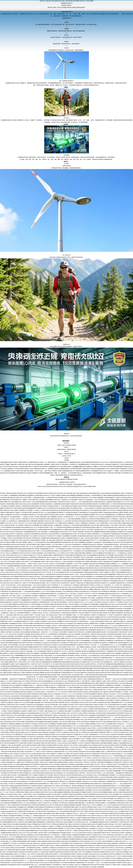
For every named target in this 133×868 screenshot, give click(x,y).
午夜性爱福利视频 (36, 562)
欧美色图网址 (76, 720)
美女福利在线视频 (91, 493)
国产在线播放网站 (115, 562)
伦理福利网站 (89, 542)
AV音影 (127, 803)
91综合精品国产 (123, 540)
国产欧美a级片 (43, 506)
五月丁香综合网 (67, 867)
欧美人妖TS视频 (85, 724)
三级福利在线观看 (62, 626)
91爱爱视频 (52, 724)
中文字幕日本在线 (119, 604)
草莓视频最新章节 (66, 758)
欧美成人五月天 (105, 660)
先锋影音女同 (109, 653)
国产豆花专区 (102, 600)
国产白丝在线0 (126, 624)
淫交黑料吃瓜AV (81, 645)
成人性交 (103, 777)
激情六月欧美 (91, 525)
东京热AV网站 (28, 818)
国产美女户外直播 (106, 617)
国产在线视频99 (110, 555)
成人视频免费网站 (14, 788)
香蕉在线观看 (42, 784)
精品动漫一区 (51, 525)
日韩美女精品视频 (120, 572)
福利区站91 (33, 709)
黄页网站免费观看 (100, 519)
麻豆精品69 (101, 796)
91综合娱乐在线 (107, 809)
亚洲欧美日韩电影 (49, 604)
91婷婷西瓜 (111, 692)
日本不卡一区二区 (52, 598)
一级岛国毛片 (30, 564)
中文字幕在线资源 (50, 860)
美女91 (125, 756)
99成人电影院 (110, 745)
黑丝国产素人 (44, 771)
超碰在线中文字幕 (120, 826)
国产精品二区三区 (56, 553)
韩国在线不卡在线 (76, 867)
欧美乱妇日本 (77, 626)
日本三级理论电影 (52, 643)
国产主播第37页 (54, 645)
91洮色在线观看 (99, 621)
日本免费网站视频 (103, 604)
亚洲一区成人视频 (11, 596)
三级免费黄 (88, 739)
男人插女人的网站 (25, 628)
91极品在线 (46, 835)
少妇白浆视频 (104, 854)
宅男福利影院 (97, 530)
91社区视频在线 (12, 591)
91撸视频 (90, 839)
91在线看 (42, 760)
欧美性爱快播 (111, 846)
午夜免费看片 (35, 596)
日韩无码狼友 (113, 839)
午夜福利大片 (79, 549)
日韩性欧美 (116, 820)
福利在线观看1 (52, 741)
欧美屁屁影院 (100, 587)
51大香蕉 (76, 762)
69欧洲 (118, 705)
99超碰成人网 (39, 688)
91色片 (45, 726)
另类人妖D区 (56, 681)
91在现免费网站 (123, 745)
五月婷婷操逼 (60, 831)
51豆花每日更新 (91, 713)
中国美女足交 (11, 538)
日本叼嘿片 (8, 790)
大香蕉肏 (91, 692)
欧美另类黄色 (60, 609)
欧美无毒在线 (96, 767)
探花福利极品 (11, 865)
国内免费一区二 (49, 636)
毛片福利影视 (129, 532)
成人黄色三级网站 (58, 545)
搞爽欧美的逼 (75, 498)
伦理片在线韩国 (66, 591)
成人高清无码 (114, 542)
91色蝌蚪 (69, 722)
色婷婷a (14, 833)
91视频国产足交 (41, 818)
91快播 (71, 848)
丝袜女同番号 (60, 493)
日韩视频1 (39, 698)
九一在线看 (24, 794)
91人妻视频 (127, 779)
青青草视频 (42, 805)
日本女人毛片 (109, 758)
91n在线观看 (91, 722)
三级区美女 (40, 833)
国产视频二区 (57, 653)
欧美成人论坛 (86, 698)
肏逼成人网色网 (53, 854)
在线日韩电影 (84, 634)
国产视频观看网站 (18, 837)
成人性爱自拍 (104, 846)
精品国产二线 (73, 574)
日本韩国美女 (107, 656)
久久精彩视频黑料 (52, 634)
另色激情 (66, 683)
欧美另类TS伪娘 (84, 705)
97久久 (56, 788)
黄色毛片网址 (123, 545)
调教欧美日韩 (16, 604)
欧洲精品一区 (111, 658)
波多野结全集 (112, 551)
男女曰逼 (40, 726)
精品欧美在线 (20, 534)
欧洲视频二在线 (99, 566)
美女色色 (127, 805)
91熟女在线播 (77, 760)
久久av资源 (107, 828)
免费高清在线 (105, 638)
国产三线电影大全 (72, 707)
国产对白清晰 (120, 833)
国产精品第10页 (46, 515)
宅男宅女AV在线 (18, 758)
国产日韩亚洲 (34, 600)
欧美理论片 (61, 809)
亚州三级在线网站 (15, 824)
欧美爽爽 (44, 769)
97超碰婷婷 (99, 805)
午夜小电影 (51, 756)
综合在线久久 (52, 846)
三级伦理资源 (27, 534)
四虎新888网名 (31, 688)
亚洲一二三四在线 (90, 621)
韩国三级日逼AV (86, 850)
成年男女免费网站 (116, 630)
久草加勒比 (39, 841)
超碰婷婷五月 (127, 534)
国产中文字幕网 (52, 585)
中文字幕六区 (68, 831)
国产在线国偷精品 (7, 527)
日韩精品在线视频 (122, 643)
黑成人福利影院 (110, 579)
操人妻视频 (69, 730)
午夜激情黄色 (71, 803)
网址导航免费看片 (67, 767)
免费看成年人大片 (116, 564)
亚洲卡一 (5, 805)
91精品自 (29, 824)
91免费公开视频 (41, 745)
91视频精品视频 (114, 702)
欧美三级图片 (121, 493)
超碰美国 (17, 711)
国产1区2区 (66, 848)
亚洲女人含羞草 (66, 816)
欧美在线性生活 (25, 739)
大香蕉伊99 (109, 683)
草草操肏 (65, 762)
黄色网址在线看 (9, 638)
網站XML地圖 (59, 479)
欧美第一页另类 (38, 564)
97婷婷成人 (45, 828)
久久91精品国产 (95, 658)
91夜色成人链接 (31, 858)
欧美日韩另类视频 (60, 564)
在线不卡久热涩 (14, 720)
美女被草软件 (106, 824)
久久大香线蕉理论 (11, 521)
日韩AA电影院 (42, 865)
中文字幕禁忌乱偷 (109, 835)
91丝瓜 (44, 713)
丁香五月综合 (42, 638)
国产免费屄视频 (103, 658)
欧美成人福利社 (121, 530)
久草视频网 (112, 709)
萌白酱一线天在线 (43, 613)
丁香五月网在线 (127, 555)
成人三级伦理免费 (73, 525)
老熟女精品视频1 (111, 713)
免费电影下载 (14, 542)
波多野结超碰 (62, 510)
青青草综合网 (65, 613)
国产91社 (112, 711)
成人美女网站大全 (92, 508)
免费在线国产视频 (101, 508)
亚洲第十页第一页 (20, 498)
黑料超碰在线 (108, 564)
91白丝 (45, 762)
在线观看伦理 (124, 807)
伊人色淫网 (45, 688)
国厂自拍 (19, 833)
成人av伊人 (64, 773)
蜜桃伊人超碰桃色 (39, 728)
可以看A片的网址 (14, 510)
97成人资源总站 (6, 848)
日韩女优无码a (29, 852)
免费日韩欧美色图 (121, 504)
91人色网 (60, 715)
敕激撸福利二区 (95, 551)
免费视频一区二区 (8, 617)
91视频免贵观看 (67, 756)
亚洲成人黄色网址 (128, 739)
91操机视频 (118, 692)
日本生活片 (93, 841)
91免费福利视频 (54, 532)
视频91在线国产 (75, 807)
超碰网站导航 (58, 525)
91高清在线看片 (19, 532)
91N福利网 (5, 816)
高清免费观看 (56, 638)
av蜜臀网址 (85, 769)
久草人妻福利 (55, 805)
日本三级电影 (12, 540)
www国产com (96, 807)
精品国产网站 (120, 534)
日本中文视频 (66, 754)
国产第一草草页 (18, 523)
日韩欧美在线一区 (124, 619)
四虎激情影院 (23, 824)
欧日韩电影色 (20, 574)
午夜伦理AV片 (9, 735)
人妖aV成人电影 (25, 745)
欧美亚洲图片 (56, 579)
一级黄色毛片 (62, 658)
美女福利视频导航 (15, 688)
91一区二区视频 (22, 814)
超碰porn (58, 846)
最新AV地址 (67, 856)
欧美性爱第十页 (57, 534)
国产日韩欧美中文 (91, 585)
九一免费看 (114, 790)
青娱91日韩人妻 (125, 717)
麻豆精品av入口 (26, 570)
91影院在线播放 (50, 519)
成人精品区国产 (91, 566)
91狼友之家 (45, 850)
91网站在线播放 (75, 792)
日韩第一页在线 (84, 538)
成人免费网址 (125, 579)
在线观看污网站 (57, 752)
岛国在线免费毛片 (58, 636)
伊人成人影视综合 (91, 760)
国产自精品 (73, 728)
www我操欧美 (37, 792)
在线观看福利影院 (23, 649)
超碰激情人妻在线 (31, 799)
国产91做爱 (25, 724)
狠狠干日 (60, 807)
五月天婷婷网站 (20, 525)
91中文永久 (53, 779)
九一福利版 (74, 831)
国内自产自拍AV (76, 722)
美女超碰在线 (100, 781)
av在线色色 (85, 794)
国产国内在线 (126, 577)
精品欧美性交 (13, 679)
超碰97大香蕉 (91, 737)
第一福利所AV (73, 786)
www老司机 (45, 683)
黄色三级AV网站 (75, 591)
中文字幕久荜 (66, 788)
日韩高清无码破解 (29, 702)
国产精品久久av (41, 636)
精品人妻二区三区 (37, 683)
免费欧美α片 (88, 613)
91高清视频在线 (11, 767)
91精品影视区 (75, 767)
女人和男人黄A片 (119, 585)
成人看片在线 (112, 660)
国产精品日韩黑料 (12, 773)
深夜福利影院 (43, 651)
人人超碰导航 (56, 837)
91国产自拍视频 (85, 636)
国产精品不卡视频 (5, 493)
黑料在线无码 (82, 577)
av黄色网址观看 (58, 617)
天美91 (119, 837)
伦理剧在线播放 (9, 512)
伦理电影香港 (102, 641)
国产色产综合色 (110, 510)
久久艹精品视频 (118, 602)
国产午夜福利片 (55, 624)
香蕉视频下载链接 (115, 500)
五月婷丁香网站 (34, 638)
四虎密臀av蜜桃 (101, 779)
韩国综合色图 (101, 833)
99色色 (20, 681)
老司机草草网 (35, 805)
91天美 (16, 694)
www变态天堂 (88, 702)
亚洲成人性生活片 (67, 685)
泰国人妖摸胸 (51, 611)
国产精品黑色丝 (47, 649)
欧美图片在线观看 (122, 523)
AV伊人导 (87, 863)
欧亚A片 (89, 756)
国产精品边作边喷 (86, 643)
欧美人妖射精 (73, 715)
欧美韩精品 (63, 833)
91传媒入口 (85, 709)
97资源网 (55, 730)
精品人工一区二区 (128, 841)
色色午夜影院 (84, 722)
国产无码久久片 (18, 641)
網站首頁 (50, 7)
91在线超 (97, 846)
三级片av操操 (73, 754)
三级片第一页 (4, 585)
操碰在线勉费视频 (76, 519)
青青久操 (54, 743)
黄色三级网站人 (92, 598)
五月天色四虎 (39, 515)
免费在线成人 (116, 512)
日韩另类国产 (20, 493)
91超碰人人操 (87, 696)
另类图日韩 (42, 758)
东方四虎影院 (100, 615)
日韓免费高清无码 (121, 532)
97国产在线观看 (35, 549)
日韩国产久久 (109, 732)
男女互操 (56, 843)
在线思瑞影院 (57, 777)
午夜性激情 (36, 760)
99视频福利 (41, 722)
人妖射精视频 (127, 848)
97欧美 (88, 835)
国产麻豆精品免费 (26, 611)
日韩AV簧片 (94, 739)
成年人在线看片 (10, 613)
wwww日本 (61, 760)
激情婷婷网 (61, 702)
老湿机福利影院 (29, 722)
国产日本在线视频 (95, 549)
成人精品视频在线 (34, 602)
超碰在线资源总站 (45, 779)
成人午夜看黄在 (55, 649)
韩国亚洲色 (45, 732)
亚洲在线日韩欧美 (7, 630)
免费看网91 (39, 720)
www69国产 (22, 705)
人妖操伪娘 (113, 735)
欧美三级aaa (44, 863)
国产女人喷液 (90, 591)
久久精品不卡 (78, 523)
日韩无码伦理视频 (50, 542)
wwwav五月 (51, 764)
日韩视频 (59, 685)
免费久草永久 (30, 581)
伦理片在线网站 (4, 662)
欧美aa (62, 852)
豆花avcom (28, 754)
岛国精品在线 (122, 553)
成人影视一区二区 (114, 540)
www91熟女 (40, 724)
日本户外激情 (25, 681)
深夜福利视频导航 (30, 508)
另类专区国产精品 (93, 653)
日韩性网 (50, 775)
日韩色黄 (105, 863)
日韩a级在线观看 (128, 709)
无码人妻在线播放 (6, 609)
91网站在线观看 (90, 818)
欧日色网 (110, 771)
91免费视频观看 (40, 822)
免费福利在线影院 (105, 504)
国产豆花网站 (15, 702)
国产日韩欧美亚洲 (121, 632)
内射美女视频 (82, 504)
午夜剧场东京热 (63, 764)
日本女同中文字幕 (115, 828)
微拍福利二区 (76, 512)
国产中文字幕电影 (21, 568)
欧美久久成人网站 (14, 756)
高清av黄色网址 (66, 611)
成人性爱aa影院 (129, 557)
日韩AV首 (40, 681)
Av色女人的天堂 (37, 585)
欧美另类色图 (47, 807)
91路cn (78, 788)
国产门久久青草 (92, 594)
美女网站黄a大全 (108, 619)
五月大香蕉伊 (22, 854)
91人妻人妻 (3, 835)
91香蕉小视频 (101, 747)
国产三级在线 (17, 781)
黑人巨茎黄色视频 (100, 594)
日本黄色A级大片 (51, 692)
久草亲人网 (48, 805)
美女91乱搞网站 (46, 707)
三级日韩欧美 (42, 500)
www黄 (118, 717)
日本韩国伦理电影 (39, 495)
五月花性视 (31, 728)
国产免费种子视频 (73, 568)
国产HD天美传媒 (119, 698)
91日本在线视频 (74, 758)
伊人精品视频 (4, 843)
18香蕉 (37, 820)
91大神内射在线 (129, 583)
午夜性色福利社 (38, 850)
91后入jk (5, 717)
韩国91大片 (97, 777)
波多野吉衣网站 (54, 515)
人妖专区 (22, 747)
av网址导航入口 (103, 771)
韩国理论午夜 (9, 799)
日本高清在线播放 (62, 647)
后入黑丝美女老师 (102, 739)
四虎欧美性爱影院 (67, 726)
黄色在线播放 (116, 587)
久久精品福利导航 (62, 799)
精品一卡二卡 (98, 645)
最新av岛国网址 (84, 745)
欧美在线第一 (116, 545)
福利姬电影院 (91, 679)
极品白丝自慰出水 (61, 538)
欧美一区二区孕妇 (108, 615)
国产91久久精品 (4, 553)
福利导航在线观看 (50, 628)
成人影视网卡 (102, 848)
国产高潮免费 (71, 737)
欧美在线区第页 (115, 617)
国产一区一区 (91, 626)
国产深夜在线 (128, 572)
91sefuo (85, 717)
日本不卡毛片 (10, 598)
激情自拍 (51, 841)
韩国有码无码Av (31, 762)
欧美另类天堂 (38, 645)
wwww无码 (125, 858)
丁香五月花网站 (114, 525)
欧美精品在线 (60, 555)
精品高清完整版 (32, 632)
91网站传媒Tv (127, 796)
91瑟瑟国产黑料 (117, 741)
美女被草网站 (116, 728)
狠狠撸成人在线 (83, 790)
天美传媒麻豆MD (51, 856)
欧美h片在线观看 (40, 594)
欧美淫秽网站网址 (83, 606)
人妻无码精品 (4, 506)
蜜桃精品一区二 (62, 730)
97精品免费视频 (34, 534)
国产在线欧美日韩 (15, 609)
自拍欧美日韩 (97, 536)
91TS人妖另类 (21, 754)
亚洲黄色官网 (122, 730)
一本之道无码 (75, 596)
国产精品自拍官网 (111, 739)
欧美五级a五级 (108, 796)
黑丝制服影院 (9, 820)
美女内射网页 (103, 583)
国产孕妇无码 (84, 506)
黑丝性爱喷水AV (57, 865)
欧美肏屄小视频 (25, 698)
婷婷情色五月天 (78, 769)
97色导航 (77, 784)
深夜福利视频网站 (10, 839)
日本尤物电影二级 (124, 705)
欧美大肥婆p (57, 713)
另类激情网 (60, 828)
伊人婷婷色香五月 (14, 709)
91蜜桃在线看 (102, 732)
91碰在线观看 (67, 711)
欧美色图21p (98, 679)
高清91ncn (19, 726)
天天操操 (15, 754)
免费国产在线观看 (46, 587)
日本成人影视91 (50, 698)
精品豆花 (99, 816)
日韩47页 (52, 749)
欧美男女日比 (62, 624)
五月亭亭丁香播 (71, 532)
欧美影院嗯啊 (22, 495)
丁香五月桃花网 (47, 553)
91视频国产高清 (7, 502)
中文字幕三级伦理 (11, 726)
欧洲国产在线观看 (28, 658)
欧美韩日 (21, 756)
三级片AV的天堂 (62, 722)
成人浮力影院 (61, 679)
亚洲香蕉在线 (104, 647)
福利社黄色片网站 (70, 510)
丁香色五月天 (83, 557)
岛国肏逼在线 (123, 737)
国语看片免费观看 (28, 647)
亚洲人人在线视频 (35, 621)
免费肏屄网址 (41, 521)
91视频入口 (31, 685)
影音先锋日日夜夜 (37, 814)
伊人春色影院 (11, 739)
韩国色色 (99, 690)
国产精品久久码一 (34, 865)
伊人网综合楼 (121, 775)
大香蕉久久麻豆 (106, 681)
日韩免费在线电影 (107, 512)
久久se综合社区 (11, 784)
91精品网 (62, 735)
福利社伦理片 (29, 643)
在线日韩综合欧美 (36, 656)
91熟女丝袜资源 (42, 811)
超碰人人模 (63, 745)
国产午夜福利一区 (17, 512)
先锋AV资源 (18, 732)
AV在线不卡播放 (84, 796)
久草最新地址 (69, 814)
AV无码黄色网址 (125, 594)
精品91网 (44, 852)
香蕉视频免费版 (108, 628)
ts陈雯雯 (110, 728)
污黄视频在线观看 (44, 549)
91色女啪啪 (90, 707)
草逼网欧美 (26, 773)
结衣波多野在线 (34, 500)
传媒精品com (34, 777)
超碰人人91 (34, 811)
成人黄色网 (32, 786)
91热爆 (5, 784)
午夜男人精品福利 (13, 681)
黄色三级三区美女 (100, 515)
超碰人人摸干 (38, 749)
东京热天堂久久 (53, 685)
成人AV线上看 (27, 803)
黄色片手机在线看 (109, 634)
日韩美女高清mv (123, 525)
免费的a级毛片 (98, 589)
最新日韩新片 (105, 523)
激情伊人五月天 (55, 523)
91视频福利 (59, 767)
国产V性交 (9, 700)
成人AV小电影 (64, 801)
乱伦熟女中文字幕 (124, 521)
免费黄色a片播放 (27, 598)
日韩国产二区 (32, 615)
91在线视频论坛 (32, 589)
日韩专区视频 (9, 807)
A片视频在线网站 (76, 545)
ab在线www (11, 781)
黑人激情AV (65, 822)
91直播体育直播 (87, 547)
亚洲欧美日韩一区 (119, 549)
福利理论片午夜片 (65, 553)
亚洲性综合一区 (35, 611)
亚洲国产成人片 (39, 801)
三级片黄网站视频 (56, 630)
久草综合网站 (37, 788)
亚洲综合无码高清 (27, 617)
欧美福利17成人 (18, 583)
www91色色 (7, 743)
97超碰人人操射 (43, 711)
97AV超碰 (48, 796)
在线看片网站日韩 (23, 577)
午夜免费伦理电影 (82, 536)
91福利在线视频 (39, 807)
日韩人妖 (125, 846)
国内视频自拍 (16, 643)
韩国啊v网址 (48, 758)
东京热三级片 (125, 658)
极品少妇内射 (74, 534)
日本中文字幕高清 (110, 602)
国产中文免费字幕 (44, 647)
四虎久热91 (116, 707)
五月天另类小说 (106, 816)
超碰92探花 (45, 841)
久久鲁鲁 (37, 752)
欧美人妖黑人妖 (12, 651)
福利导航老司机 (47, 720)
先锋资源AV (15, 852)
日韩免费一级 (50, 651)
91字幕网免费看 (33, 521)
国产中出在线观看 (107, 724)
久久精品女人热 (92, 602)
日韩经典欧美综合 (36, 538)
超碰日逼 (128, 816)
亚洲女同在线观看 (119, 555)
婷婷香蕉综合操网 (52, 828)
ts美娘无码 (60, 707)
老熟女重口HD (23, 858)
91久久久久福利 (64, 521)
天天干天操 (127, 698)
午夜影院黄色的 (5, 685)
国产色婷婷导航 (58, 822)
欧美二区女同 (71, 638)
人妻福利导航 (111, 549)
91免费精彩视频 (15, 713)
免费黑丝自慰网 (102, 801)
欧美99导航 (96, 771)
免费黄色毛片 (66, 619)
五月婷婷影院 (49, 745)
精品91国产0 (7, 863)
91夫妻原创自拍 (87, 532)
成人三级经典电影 (128, 621)
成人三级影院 (10, 653)
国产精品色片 (106, 621)
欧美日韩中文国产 (63, 587)
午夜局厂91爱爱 (84, 811)
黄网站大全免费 (93, 705)
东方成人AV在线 (97, 775)
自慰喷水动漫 (80, 583)
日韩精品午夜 (86, 587)
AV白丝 (82, 720)
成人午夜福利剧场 (69, 681)
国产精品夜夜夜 (63, 737)
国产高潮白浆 (41, 660)
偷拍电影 (101, 831)
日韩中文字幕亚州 (120, 568)
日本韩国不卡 (49, 730)
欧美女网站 (79, 822)
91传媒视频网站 (30, 807)
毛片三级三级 (19, 570)
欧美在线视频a (105, 645)
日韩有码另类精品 (83, 860)
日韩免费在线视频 (114, 506)
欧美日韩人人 (35, 767)
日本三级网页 (127, 641)
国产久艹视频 (49, 784)
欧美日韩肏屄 (22, 643)
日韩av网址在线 (100, 794)
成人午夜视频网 (58, 621)
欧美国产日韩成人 (95, 820)
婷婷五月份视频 (76, 828)
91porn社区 (97, 854)
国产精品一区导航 (110, 519)
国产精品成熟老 (44, 606)
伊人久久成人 (101, 735)
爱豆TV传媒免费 (18, 811)
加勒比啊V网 (109, 777)
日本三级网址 (4, 519)
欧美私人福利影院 (31, 579)
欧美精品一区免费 (96, 647)
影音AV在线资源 (124, 760)
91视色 (29, 794)
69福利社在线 (90, 824)
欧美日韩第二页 (12, 534)
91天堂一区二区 (84, 602)
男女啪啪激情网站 (75, 581)
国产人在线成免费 (67, 636)
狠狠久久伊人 (65, 752)
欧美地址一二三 (43, 641)
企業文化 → (66, 162)
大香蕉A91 (9, 705)
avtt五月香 (76, 796)
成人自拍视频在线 (33, 660)
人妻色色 (46, 801)
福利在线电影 (98, 506)
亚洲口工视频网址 (20, 796)
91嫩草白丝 (24, 715)
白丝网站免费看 (120, 551)
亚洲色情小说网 (40, 743)
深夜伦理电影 (82, 553)
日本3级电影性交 (58, 756)
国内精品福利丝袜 (128, 551)
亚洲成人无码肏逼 (117, 724)
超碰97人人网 (113, 747)
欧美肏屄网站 (90, 557)
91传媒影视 (25, 809)
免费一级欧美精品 (34, 512)
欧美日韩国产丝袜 (73, 613)
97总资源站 (94, 867)
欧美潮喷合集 (27, 574)
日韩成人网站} (7, 775)
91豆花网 (59, 700)
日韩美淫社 (42, 739)
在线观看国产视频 (38, 559)
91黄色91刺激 (49, 837)
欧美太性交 (97, 741)
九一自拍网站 (34, 816)
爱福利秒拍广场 (105, 709)
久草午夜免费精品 (25, 769)
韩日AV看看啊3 (98, 824)
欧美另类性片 (107, 525)
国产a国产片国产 (34, 628)
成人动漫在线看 (4, 534)
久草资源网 (124, 722)
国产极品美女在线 (48, 589)
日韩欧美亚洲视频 (106, 542)
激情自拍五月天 (26, 621)
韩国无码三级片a (117, 722)
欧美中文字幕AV (74, 858)
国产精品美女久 (6, 530)
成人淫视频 (84, 839)
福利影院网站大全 (90, 577)
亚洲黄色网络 (17, 698)
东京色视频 (121, 811)
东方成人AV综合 (25, 833)
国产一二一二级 (112, 717)
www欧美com (107, 822)
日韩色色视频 (103, 743)
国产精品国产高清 (51, 566)
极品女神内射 (58, 860)
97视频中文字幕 (86, 816)
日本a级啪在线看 (41, 796)
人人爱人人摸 (124, 726)
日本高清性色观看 (107, 527)
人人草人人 (70, 694)
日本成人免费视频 (14, 577)
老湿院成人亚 (97, 568)
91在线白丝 (81, 702)
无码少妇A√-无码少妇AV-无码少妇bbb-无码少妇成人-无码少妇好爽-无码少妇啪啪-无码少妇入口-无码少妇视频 (66, 1)
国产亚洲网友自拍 (57, 581)
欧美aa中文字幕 (127, 720)
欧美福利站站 (40, 589)
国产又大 (124, 799)
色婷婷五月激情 (44, 854)
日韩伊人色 (22, 788)
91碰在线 (95, 747)
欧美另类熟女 (99, 512)
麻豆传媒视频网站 (15, 741)
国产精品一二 (13, 568)
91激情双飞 (128, 854)
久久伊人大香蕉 (50, 690)
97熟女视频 (13, 779)
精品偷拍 (7, 741)
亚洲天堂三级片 (42, 572)
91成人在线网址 (117, 799)
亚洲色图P (89, 807)
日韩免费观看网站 (99, 577)
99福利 (104, 713)
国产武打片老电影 (120, 647)
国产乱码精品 (4, 606)
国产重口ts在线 (38, 741)
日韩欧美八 (82, 848)
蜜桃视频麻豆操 (94, 555)
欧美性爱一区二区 (63, 660)
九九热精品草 (124, 865)
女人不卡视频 (50, 617)
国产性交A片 (48, 824)
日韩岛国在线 (64, 583)
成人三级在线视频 (67, 600)
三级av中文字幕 (23, 581)
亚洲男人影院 (74, 700)
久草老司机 (87, 764)
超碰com (118, 726)
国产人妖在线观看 (59, 594)
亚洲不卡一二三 (25, 860)
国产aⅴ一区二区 (75, 517)
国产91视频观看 (85, 515)
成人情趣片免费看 (64, 589)
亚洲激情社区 (12, 730)
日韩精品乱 (91, 709)
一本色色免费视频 (93, 822)
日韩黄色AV (18, 739)
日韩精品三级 (68, 749)
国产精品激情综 (37, 643)
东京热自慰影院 (83, 591)
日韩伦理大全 (85, 653)
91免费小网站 (18, 809)
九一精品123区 (88, 773)
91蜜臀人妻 (92, 846)
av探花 (44, 698)
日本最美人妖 (23, 579)
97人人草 (123, 754)
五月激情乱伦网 (52, 863)
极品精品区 (34, 803)
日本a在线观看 (123, 679)
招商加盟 (78, 7)
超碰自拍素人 (29, 760)
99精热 (23, 722)
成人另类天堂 (120, 739)
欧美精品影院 (51, 506)
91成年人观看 (129, 822)
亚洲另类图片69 (25, 786)
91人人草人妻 (59, 692)
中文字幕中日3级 (18, 771)
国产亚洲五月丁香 (27, 562)
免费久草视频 (33, 626)
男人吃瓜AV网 (31, 828)
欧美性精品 (128, 690)
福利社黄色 (76, 690)
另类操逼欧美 (110, 502)
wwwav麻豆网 (14, 696)
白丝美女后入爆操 (117, 792)
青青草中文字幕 (30, 568)
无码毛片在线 (111, 604)
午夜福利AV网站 (124, 828)
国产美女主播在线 (6, 542)
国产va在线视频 (64, 579)
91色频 (5, 767)
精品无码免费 (103, 579)
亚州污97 (24, 762)
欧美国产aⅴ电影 (49, 527)
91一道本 (126, 747)
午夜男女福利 (48, 737)
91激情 (5, 769)
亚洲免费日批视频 (19, 856)
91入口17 (6, 681)
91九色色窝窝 (113, 805)
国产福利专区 (45, 493)
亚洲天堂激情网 (41, 730)
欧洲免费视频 (69, 515)
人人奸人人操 (97, 649)
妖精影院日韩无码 (54, 510)
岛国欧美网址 (26, 519)
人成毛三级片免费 (98, 500)
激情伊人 (9, 683)
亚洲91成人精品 (65, 568)
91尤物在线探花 (79, 696)
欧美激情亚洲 (92, 794)
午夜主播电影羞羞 (15, 530)
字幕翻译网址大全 (43, 596)
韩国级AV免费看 (38, 715)
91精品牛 (40, 732)
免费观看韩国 (67, 609)
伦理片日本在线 (86, 555)
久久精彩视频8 (43, 653)
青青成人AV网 (6, 720)
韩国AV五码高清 (9, 707)
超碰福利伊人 (50, 504)
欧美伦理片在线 (82, 609)
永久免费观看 (88, 632)
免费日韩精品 (5, 591)
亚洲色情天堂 (76, 538)
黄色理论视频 (81, 683)
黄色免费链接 (72, 805)
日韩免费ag (126, 685)
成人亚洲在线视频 (40, 579)
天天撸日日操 (87, 754)
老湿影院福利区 (128, 775)
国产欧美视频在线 (30, 495)
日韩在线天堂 (12, 532)
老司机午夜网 (3, 754)
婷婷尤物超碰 (54, 722)
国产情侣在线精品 (68, 493)
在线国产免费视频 (98, 521)
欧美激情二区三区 (52, 656)
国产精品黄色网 (117, 801)
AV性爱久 (126, 835)
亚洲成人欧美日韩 (87, 833)
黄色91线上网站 (16, 752)
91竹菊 (8, 824)
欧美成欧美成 (129, 617)
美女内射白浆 (46, 858)
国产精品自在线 (46, 645)
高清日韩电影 (23, 609)
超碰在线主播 (108, 594)
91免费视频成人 (24, 660)
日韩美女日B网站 (83, 611)
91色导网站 (103, 767)
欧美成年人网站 (100, 493)
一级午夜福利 (97, 557)
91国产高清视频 (31, 841)
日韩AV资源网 (34, 833)
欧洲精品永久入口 (84, 799)
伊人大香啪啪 (58, 754)
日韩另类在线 (127, 613)
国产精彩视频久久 (112, 775)
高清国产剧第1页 (102, 502)
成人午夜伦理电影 (89, 530)
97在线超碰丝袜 (77, 735)
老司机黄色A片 (89, 788)
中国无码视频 (88, 559)
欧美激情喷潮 (107, 606)
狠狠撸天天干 (72, 822)
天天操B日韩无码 (120, 803)
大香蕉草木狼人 (100, 826)
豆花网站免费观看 (106, 790)
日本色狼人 (85, 679)
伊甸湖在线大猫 (11, 557)
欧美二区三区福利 (31, 604)
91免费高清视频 (55, 559)
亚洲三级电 (17, 769)
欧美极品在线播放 (49, 594)
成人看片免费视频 (109, 609)
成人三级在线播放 (111, 583)
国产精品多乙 (20, 803)
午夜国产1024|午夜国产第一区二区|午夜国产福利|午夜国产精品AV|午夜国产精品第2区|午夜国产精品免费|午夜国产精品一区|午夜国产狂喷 (71, 664)
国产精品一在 (44, 634)
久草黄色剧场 (83, 824)
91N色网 (36, 722)
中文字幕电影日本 (11, 796)
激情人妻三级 (54, 807)
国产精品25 (107, 833)
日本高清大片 (126, 602)
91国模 (51, 781)
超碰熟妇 (13, 743)
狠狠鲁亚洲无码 (47, 530)
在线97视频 (75, 730)
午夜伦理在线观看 (68, 555)
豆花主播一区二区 (51, 572)
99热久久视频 (11, 805)
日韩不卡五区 (82, 852)
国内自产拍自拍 (72, 587)
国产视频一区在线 (67, 604)
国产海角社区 (126, 713)
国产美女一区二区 (113, 645)
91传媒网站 (111, 688)
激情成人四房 (97, 591)
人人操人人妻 (45, 781)
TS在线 (61, 788)
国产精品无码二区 (42, 574)
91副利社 (87, 826)
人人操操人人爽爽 (28, 756)
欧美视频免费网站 (109, 515)
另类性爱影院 (43, 826)
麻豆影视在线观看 (83, 628)
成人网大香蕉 (51, 705)
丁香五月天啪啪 (92, 498)
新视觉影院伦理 (26, 506)
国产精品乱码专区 (124, 732)
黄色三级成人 (10, 583)
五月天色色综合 (41, 536)
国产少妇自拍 (38, 858)
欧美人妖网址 (22, 502)
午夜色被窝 (51, 732)
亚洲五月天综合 (68, 498)
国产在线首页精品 (118, 577)
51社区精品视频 (31, 713)
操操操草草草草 (89, 540)
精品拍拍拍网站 (53, 502)
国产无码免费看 (70, 656)
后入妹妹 (88, 728)
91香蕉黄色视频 (96, 495)
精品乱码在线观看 (75, 527)
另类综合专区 (53, 773)
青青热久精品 (67, 728)
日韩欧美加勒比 (125, 653)
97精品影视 (78, 805)
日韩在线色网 (7, 713)
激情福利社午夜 (97, 504)
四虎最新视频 (57, 504)
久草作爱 (96, 848)
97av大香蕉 (79, 833)
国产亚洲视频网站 (68, 615)
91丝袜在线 (52, 858)
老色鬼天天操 (13, 555)
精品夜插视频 (71, 653)
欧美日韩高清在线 (63, 532)
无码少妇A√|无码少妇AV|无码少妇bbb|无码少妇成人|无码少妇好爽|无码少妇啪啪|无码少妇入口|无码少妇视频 (64, 486)
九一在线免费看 (117, 773)
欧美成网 (111, 773)
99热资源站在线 (105, 788)
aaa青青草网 (44, 788)
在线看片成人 (99, 527)
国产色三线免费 (48, 508)
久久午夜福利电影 (105, 534)
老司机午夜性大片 (65, 698)
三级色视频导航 (74, 611)
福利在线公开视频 (93, 502)
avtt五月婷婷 (111, 754)
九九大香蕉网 (34, 726)
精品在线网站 (122, 860)
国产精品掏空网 (74, 775)
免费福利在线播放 (65, 508)
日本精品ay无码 (36, 843)
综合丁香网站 (104, 495)
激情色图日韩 (91, 711)
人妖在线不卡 (54, 626)
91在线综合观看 (56, 794)
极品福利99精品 (126, 570)
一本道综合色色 (52, 700)
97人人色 (130, 722)
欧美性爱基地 (51, 747)
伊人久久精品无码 (108, 764)
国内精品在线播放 (17, 549)
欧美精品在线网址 (127, 498)
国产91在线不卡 (76, 705)
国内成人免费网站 (92, 596)
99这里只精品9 (64, 841)
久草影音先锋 (99, 713)
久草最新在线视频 (88, 572)
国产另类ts (39, 790)
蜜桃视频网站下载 (119, 600)
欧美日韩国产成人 (69, 779)
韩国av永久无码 (26, 732)
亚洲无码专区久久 (116, 594)
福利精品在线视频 (14, 547)
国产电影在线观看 (124, 500)
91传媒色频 (57, 852)
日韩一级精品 (123, 728)
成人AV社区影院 (19, 743)
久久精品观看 (60, 711)
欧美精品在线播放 (119, 611)
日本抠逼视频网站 (128, 818)
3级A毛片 (119, 839)
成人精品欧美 (23, 711)
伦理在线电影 (64, 551)
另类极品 (96, 707)
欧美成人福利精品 (73, 752)
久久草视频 (57, 826)
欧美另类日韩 (47, 523)
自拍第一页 (69, 713)
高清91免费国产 (64, 632)
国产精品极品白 (70, 624)
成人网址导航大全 (86, 867)
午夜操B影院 (11, 724)
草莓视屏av (93, 826)
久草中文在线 (45, 564)
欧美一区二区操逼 (58, 557)
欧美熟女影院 (78, 510)
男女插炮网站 (74, 536)
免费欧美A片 (49, 865)
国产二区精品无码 (43, 611)
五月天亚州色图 (77, 694)
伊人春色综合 (41, 837)
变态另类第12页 (118, 715)
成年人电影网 (14, 508)
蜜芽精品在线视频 (128, 752)
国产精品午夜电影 (99, 525)
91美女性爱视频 (49, 579)
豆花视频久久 (54, 679)
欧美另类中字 (17, 600)
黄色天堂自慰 (26, 653)
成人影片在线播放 (118, 626)
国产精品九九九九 (113, 811)
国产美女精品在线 (42, 566)
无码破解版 (25, 685)
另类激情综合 (30, 559)
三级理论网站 (91, 523)
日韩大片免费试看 (45, 702)
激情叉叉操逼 (127, 495)
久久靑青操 (24, 846)
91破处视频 (100, 822)
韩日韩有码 (28, 694)
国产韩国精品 (59, 769)
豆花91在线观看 (73, 771)
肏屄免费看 (72, 839)
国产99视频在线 (104, 536)
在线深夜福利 (27, 636)
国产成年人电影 (73, 542)
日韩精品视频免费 (60, 566)
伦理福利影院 (36, 867)
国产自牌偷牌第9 (73, 841)
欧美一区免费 (83, 581)
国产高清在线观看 (87, 551)
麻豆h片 (121, 824)
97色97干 (8, 779)
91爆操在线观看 (55, 547)
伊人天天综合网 (30, 781)
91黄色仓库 (54, 720)
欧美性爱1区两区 (58, 604)
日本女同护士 (18, 519)
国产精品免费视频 (54, 658)
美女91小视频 (23, 688)
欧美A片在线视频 (76, 749)
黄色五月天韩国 (55, 796)
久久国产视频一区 (26, 638)
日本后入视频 (29, 796)
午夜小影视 (60, 775)
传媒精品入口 (19, 506)
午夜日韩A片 (27, 730)
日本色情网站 (91, 717)
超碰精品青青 (129, 735)
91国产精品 (127, 809)
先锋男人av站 (7, 749)
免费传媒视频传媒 (48, 681)
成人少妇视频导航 (119, 515)
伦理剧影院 (47, 709)
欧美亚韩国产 (22, 848)
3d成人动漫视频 (85, 562)
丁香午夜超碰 (82, 730)
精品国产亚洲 (114, 656)
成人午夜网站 (39, 530)
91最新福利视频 (59, 818)
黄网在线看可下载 (75, 811)
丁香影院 (64, 865)
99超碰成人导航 (29, 700)
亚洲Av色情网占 (67, 820)
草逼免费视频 (13, 803)
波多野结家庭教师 (59, 498)
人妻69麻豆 (43, 843)
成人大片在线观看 (10, 658)
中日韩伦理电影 (94, 641)
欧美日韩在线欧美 (124, 587)
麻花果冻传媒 (83, 493)
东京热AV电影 (120, 681)
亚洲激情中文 (79, 551)
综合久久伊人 (51, 788)
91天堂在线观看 (117, 636)
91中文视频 (63, 732)
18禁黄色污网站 (82, 589)
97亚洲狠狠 (74, 835)
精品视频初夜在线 (125, 743)
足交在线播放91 (11, 506)
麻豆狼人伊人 (12, 764)
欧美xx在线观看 (102, 653)
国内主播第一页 (88, 638)
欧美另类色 (91, 811)
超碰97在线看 (16, 799)
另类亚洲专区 (38, 781)
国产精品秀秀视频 (96, 559)
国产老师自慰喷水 (14, 645)
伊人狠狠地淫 (50, 826)
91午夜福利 (94, 779)
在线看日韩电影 (10, 600)
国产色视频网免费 (55, 530)
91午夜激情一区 (6, 495)
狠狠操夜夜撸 (111, 495)
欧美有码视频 (34, 574)
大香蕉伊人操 (85, 805)
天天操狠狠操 (70, 709)
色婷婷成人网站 (59, 717)
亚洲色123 (71, 739)
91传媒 (6, 728)
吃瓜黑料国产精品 (127, 536)
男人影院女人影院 (100, 841)
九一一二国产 (84, 749)
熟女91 (8, 696)
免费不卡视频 (62, 559)
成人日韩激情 (127, 600)
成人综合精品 (44, 643)
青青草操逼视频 (118, 756)
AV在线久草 (116, 732)
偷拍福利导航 (107, 562)
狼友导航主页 (66, 747)
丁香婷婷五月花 (28, 525)
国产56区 (124, 749)
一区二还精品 (69, 688)
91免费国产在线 (64, 638)
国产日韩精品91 (42, 617)
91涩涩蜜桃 (9, 846)
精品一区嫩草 (113, 621)
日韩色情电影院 (67, 807)
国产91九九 (49, 803)
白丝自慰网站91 (30, 835)
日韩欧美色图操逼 (10, 504)
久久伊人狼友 (35, 747)
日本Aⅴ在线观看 (33, 775)
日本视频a (56, 728)
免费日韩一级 (13, 777)
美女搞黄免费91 (60, 683)
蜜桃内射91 (91, 803)
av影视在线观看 (53, 647)
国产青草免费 (70, 626)
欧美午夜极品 (111, 570)
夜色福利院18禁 (30, 591)
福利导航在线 (85, 651)
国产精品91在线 (27, 538)
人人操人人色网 (54, 809)
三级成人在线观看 (50, 754)
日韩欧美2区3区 (36, 658)
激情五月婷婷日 (9, 621)
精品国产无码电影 (128, 604)
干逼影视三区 (111, 559)
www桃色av (99, 688)
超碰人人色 (22, 683)
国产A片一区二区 (60, 585)
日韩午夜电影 (22, 850)
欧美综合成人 (15, 690)
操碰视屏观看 (92, 651)
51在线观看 (71, 777)
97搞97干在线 (102, 722)
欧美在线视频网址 (114, 566)
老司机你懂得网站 (82, 756)
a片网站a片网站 (22, 662)
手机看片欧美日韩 (74, 504)
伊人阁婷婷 (90, 809)
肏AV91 (127, 777)
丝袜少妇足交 (10, 694)
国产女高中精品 (32, 724)
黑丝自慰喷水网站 (16, 589)
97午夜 (61, 786)
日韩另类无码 (125, 636)
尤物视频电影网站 (25, 600)
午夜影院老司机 (40, 737)
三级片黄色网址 (104, 549)
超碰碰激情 (115, 843)
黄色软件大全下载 (124, 566)
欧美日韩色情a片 (85, 828)
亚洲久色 (107, 794)
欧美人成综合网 (90, 848)
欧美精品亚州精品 (35, 506)
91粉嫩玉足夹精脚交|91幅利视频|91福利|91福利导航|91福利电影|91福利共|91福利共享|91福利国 (83, 677)
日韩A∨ (90, 690)
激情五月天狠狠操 (28, 555)
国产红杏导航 (84, 856)
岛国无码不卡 (108, 865)
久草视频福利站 (106, 506)
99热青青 (122, 777)
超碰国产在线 (91, 790)
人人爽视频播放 (124, 564)
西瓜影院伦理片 (60, 540)
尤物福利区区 (46, 609)
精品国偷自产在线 (40, 604)
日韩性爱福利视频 (9, 641)
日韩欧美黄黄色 (37, 756)
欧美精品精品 (7, 579)
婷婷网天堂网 (111, 786)
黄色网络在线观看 (40, 619)
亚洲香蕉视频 (10, 636)
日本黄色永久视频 (75, 856)
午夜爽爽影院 (9, 536)
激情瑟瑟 (59, 773)
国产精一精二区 (33, 527)
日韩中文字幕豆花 (21, 835)
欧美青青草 (76, 824)
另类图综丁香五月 (55, 735)
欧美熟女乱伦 (23, 545)
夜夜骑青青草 (36, 647)
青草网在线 (3, 809)
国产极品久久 (67, 850)
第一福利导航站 (15, 749)
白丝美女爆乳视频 (38, 705)
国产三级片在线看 (108, 749)
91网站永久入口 (37, 852)
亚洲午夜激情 (68, 596)
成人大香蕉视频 (82, 865)
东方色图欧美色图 (88, 583)
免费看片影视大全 (13, 662)
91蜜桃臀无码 (18, 685)
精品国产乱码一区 (85, 600)
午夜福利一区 (59, 570)
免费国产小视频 (19, 658)
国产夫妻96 (21, 696)
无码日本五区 (63, 690)
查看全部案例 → (66, 441)
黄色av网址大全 (26, 557)
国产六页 (21, 709)
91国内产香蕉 (76, 692)
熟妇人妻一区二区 (23, 749)
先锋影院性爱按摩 (86, 820)
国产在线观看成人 (94, 636)
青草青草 (65, 707)
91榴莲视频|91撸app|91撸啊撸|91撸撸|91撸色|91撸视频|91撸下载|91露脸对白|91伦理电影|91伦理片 (66, 662)
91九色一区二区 (105, 839)
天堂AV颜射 (84, 732)
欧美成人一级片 (104, 820)
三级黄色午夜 (28, 767)
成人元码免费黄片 (80, 658)
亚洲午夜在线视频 (128, 649)
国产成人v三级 (118, 570)
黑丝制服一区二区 (15, 660)
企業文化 (59, 7)
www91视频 (76, 790)
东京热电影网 (20, 634)
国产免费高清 (76, 602)
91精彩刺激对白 (44, 517)
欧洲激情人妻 (19, 805)
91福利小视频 (91, 856)
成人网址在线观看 (16, 745)
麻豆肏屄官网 (121, 557)
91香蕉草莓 (122, 822)
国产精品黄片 (12, 525)
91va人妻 (5, 730)
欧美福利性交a (126, 715)
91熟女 (105, 799)
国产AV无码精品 (15, 579)
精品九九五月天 (104, 530)
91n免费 (95, 690)
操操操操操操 (82, 617)
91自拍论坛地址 (27, 504)
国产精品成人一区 (85, 656)
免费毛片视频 (82, 858)
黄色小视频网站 (118, 858)
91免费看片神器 (61, 688)
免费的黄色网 (63, 709)
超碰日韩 (37, 826)
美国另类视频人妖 (55, 551)
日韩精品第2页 (40, 626)
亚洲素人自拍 (24, 752)
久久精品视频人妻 (28, 634)
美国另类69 (11, 801)
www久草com (63, 694)
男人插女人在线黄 (30, 662)
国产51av (62, 681)
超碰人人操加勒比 (35, 517)
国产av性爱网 (78, 779)
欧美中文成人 (119, 711)
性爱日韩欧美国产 (96, 754)
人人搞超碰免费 (121, 790)
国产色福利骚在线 (35, 764)
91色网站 (94, 720)
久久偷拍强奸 (65, 525)
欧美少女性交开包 (118, 752)
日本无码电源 (91, 860)
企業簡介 (55, 7)
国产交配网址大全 (76, 604)
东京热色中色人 (104, 756)
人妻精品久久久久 (31, 542)
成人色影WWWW (27, 758)
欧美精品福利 (111, 638)
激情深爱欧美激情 (51, 574)
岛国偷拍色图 (25, 865)
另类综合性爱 (22, 694)
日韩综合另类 (115, 517)
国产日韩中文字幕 (114, 816)
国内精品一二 (93, 863)
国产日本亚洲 (129, 632)
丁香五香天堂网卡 (125, 831)
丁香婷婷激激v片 (84, 598)
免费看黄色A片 (90, 553)
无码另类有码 (3, 583)
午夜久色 (75, 814)
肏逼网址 (119, 863)
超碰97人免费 (39, 762)
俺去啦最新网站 (120, 779)
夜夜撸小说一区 (58, 506)
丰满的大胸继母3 (47, 814)
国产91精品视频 (118, 559)
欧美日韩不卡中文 (125, 598)
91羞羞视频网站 (49, 500)
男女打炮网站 (6, 647)
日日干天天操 (45, 591)
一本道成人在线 (73, 747)
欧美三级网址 (96, 683)
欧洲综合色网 (54, 799)
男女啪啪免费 (129, 581)
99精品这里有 (23, 692)
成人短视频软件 (102, 624)
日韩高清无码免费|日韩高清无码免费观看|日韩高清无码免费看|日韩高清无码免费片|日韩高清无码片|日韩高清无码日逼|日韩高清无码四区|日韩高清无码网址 (72, 666)
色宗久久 (89, 762)
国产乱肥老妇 (7, 564)
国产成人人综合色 (18, 617)
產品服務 (64, 7)
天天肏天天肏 (45, 700)
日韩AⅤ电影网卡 (17, 762)
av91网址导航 (112, 818)
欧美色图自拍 (107, 493)
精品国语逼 (96, 692)
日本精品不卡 (52, 564)
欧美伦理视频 (124, 630)
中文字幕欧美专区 (63, 803)
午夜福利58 (113, 681)
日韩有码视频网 (103, 792)
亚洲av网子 (90, 792)
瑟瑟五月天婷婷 (84, 690)
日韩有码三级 (32, 737)
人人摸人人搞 (106, 805)
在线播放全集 (118, 624)
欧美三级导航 (70, 732)
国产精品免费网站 (48, 568)
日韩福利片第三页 (86, 510)
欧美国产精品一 (28, 587)
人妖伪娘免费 (56, 694)
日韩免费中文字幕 (108, 587)
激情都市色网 (51, 498)
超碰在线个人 (31, 752)
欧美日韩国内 (97, 769)
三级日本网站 (22, 547)
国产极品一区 (78, 653)
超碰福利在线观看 (73, 589)
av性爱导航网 (100, 867)
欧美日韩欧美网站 (81, 630)
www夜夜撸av (64, 739)
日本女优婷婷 (85, 854)
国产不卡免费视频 (107, 651)
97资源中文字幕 (79, 641)
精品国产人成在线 (33, 566)
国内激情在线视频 (48, 577)
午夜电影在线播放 (108, 545)
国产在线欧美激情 (84, 502)
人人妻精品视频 (36, 498)
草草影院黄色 (89, 858)
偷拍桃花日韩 (111, 807)
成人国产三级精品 (127, 519)
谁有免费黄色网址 (19, 538)
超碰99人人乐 (105, 803)
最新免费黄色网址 (72, 645)
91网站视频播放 (77, 688)
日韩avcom (104, 856)
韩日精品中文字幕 (71, 549)
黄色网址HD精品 (56, 568)
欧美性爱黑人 (100, 545)
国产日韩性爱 (49, 534)
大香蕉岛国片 (87, 843)
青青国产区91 (39, 713)
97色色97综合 (111, 854)
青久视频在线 (7, 508)
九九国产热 (43, 752)
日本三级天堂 (56, 589)
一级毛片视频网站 (80, 647)
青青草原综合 (112, 536)
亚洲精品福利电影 (120, 660)
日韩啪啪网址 (79, 781)
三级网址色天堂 (43, 767)
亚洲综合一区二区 (108, 626)
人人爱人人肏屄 (30, 854)
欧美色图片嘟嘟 (16, 630)
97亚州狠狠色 (126, 694)
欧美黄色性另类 (89, 521)
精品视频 (2, 741)
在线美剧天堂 (31, 577)
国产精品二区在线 (69, 572)
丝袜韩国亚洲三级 (93, 796)
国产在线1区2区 (49, 536)
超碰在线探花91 (94, 698)
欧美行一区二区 (49, 632)
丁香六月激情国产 (88, 579)
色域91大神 (85, 822)
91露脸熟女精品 (125, 700)
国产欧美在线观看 (61, 602)
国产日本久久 (67, 594)
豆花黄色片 (38, 828)
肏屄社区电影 (8, 752)
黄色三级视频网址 (52, 517)
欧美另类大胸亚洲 (110, 600)
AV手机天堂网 (64, 826)
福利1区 (121, 841)
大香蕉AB (78, 854)
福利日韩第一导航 (105, 632)
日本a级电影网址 (41, 794)
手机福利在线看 (81, 521)
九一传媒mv (80, 814)
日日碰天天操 (93, 587)
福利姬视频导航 (35, 504)
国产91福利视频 (65, 577)
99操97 (110, 820)
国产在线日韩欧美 (51, 570)
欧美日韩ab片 (15, 822)
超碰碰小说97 (66, 715)
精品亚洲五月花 (107, 521)
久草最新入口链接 (13, 594)
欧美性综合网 (20, 647)
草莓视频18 (20, 777)
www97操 (119, 788)
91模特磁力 (72, 846)
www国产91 (93, 816)
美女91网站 (8, 831)
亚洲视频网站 (127, 611)
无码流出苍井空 (119, 846)
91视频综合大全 (31, 692)
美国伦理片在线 (44, 598)
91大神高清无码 (120, 769)
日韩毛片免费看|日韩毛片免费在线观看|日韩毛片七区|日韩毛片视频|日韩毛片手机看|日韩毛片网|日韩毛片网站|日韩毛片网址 (80, 673)
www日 (53, 818)
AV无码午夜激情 (109, 700)
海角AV (104, 737)
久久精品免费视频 (8, 549)
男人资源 (85, 707)
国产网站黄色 (101, 700)
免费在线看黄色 (7, 545)
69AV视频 (91, 814)
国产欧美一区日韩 (89, 645)
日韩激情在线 (86, 685)
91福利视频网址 (108, 762)
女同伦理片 (38, 692)
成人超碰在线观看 (95, 696)
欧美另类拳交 (33, 745)
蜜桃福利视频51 (11, 570)
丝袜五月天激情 (102, 784)
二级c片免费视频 (66, 617)
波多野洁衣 (73, 741)
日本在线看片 (6, 581)
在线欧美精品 (32, 515)
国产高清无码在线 (70, 559)
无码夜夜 (7, 858)
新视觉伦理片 (40, 523)
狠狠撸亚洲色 (106, 540)
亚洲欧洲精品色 (67, 570)
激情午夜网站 (119, 818)
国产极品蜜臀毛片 (40, 860)
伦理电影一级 (6, 645)
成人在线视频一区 (30, 510)
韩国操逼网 (50, 777)
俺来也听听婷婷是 (9, 811)
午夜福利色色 (123, 508)
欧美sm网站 (94, 843)
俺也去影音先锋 (84, 692)
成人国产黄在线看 (39, 835)
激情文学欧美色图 (73, 521)
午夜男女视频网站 (18, 636)
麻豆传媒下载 (100, 628)
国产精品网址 (52, 591)
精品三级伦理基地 (24, 602)
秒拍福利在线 (30, 609)
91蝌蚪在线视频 (128, 538)
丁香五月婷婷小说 (120, 591)
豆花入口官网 (104, 726)
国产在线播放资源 (60, 572)
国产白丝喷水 (18, 611)
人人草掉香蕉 (51, 613)
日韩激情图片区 (65, 628)
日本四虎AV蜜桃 (66, 700)
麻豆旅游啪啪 (104, 786)
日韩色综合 (55, 790)
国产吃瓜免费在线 (46, 624)
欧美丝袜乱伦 (120, 649)
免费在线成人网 (68, 717)
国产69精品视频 (100, 564)
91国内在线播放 (43, 694)
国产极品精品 (98, 630)
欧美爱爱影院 (70, 538)
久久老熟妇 (124, 741)
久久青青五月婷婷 (5, 709)
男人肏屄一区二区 (36, 679)
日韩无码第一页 (15, 775)
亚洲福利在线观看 (96, 632)
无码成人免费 (113, 649)
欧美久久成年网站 (80, 773)
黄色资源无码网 (112, 647)
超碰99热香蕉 (22, 760)
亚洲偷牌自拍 (72, 863)
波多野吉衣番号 (34, 572)
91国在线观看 (121, 690)
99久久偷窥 (89, 747)
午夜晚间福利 (78, 651)
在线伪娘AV (41, 735)
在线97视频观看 (19, 839)
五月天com (18, 728)
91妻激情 (46, 773)
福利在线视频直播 (71, 495)
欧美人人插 (102, 835)
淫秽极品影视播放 (92, 611)
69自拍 (71, 769)
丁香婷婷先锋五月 (65, 500)
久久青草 (80, 707)
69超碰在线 (47, 735)
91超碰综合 (87, 726)
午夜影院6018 (69, 735)
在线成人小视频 (126, 634)
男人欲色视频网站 (85, 570)
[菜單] (67, 10)
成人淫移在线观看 (5, 777)
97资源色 (70, 794)
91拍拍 (61, 728)
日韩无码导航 (92, 688)
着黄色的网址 (17, 628)
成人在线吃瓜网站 (51, 540)
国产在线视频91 (86, 549)
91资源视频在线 (109, 685)
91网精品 (123, 786)
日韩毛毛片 (76, 848)
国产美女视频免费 (18, 598)
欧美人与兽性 (100, 656)
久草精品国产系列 (16, 860)
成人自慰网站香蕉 (49, 822)
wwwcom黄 (98, 790)
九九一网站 (105, 679)
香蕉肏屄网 (105, 688)
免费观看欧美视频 (38, 609)
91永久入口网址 (112, 720)
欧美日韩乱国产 (73, 621)
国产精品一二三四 (82, 508)
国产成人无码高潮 (28, 493)
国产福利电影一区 (87, 495)
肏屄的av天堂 (82, 775)
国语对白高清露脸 (63, 805)
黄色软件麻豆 (93, 564)
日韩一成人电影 (80, 574)
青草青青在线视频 (96, 547)
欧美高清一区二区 (76, 636)
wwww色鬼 (81, 726)
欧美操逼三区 (44, 585)
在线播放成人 (88, 647)
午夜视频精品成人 (110, 641)
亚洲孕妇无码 (6, 510)
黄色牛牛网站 (10, 500)
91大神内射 (37, 854)
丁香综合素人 (12, 792)
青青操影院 (78, 839)
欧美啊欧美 (77, 739)
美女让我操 (90, 732)
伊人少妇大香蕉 (93, 781)
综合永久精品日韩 (24, 615)
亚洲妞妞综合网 (95, 743)
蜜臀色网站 (104, 775)
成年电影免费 (13, 493)
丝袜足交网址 (47, 743)
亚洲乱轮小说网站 (15, 818)
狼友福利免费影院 (52, 512)
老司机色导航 (11, 769)
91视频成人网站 (114, 557)
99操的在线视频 (95, 850)
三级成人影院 (51, 621)
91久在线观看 (52, 850)
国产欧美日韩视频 (64, 649)
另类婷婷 (84, 713)
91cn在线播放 (27, 777)
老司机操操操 (129, 504)
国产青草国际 (28, 498)
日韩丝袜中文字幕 (101, 602)
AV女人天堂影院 (80, 741)
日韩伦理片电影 (92, 606)
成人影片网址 (66, 621)
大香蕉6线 (7, 818)
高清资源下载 (128, 656)
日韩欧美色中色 (40, 630)
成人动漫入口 (33, 630)
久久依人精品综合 (9, 794)
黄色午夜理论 (121, 805)
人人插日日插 (85, 694)
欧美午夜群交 (37, 779)
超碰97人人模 (85, 803)
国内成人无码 (50, 557)
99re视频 (130, 745)
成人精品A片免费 (105, 557)
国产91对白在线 (122, 542)
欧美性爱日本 (44, 792)
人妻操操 (55, 715)
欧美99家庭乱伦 (62, 549)
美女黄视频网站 (82, 542)
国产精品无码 (128, 568)
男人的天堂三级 (33, 519)
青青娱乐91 (85, 781)
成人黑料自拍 (69, 598)
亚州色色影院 (122, 764)
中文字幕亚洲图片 (76, 711)
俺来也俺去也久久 (33, 735)
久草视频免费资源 (43, 602)
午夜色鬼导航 (129, 826)
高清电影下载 (126, 559)
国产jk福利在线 (123, 562)
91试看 (10, 828)
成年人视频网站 (90, 589)
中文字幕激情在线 (27, 596)
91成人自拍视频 (47, 547)
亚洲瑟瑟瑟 (71, 796)
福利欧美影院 (23, 604)
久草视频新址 (48, 660)
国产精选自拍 (33, 583)
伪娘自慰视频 (36, 717)
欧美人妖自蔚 (68, 634)
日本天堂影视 (9, 604)
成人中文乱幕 (99, 517)
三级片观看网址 (74, 508)
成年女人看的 (44, 656)
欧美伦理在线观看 (65, 630)
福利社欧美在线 (72, 649)
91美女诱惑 (99, 837)
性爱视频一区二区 (76, 724)
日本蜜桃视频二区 (118, 685)
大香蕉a (55, 775)
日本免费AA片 (117, 700)
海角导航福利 (35, 694)
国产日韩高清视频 (128, 549)
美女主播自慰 (9, 850)
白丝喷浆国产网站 (110, 624)
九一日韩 (60, 854)
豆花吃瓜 (95, 758)
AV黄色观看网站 (74, 617)
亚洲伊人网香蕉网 (103, 728)
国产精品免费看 (74, 500)
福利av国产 (6, 841)
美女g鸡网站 (91, 777)
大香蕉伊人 (89, 758)
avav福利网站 (123, 758)
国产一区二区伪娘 (111, 596)
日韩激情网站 (22, 510)
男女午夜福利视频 (112, 581)
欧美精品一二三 (19, 517)
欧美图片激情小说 (30, 645)
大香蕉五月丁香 (41, 803)
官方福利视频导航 (110, 611)
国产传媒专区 (85, 688)
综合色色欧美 (49, 638)
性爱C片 (40, 769)
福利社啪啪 (11, 747)
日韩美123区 (38, 662)
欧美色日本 (46, 724)
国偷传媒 (96, 732)
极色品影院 (70, 720)
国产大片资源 (124, 606)
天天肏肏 (34, 818)
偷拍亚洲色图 (66, 769)
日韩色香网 (94, 801)
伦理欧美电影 (91, 506)
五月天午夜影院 (106, 860)
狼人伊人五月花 (58, 811)
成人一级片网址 (11, 519)
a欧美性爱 (63, 713)
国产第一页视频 (20, 606)
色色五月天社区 (97, 839)
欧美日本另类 (31, 707)
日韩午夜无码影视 (63, 645)
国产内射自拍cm (43, 820)
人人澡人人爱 (31, 809)
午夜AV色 (50, 694)
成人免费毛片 (93, 615)
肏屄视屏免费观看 (85, 784)
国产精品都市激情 (24, 536)
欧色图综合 (44, 756)
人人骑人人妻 (105, 773)
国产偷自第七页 (4, 828)
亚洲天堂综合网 (74, 860)
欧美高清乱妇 (96, 583)
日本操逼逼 (60, 848)
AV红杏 (130, 760)
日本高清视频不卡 (83, 619)
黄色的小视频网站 (96, 752)
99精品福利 (32, 820)
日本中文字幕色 (101, 758)
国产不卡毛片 (117, 856)
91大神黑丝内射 (92, 519)
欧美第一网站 (124, 527)
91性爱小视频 (55, 814)
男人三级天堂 (69, 602)
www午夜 (107, 735)
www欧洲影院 (100, 702)
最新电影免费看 (87, 660)
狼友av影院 (107, 702)
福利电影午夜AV (72, 632)
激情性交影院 (90, 536)
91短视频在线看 (45, 538)
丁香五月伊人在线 (102, 596)
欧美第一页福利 (40, 632)
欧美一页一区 (82, 758)
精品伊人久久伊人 (9, 837)
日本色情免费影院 (100, 715)
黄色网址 (118, 831)
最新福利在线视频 (119, 495)
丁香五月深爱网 (33, 536)
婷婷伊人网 (120, 720)
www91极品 (29, 814)
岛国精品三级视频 (52, 555)
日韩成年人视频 (45, 562)
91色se (97, 722)
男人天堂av (116, 848)
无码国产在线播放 (40, 545)
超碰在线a (128, 730)
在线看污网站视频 (81, 818)
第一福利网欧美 (84, 545)
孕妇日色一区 (28, 606)
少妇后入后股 (112, 769)
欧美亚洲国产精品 (4, 619)
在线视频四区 (92, 515)
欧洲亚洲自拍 (24, 566)
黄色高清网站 (116, 619)
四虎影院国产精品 (62, 790)
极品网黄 (17, 692)
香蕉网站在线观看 (72, 826)
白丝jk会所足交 (52, 867)
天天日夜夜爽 (40, 846)
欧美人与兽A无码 (116, 852)
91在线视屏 (71, 764)
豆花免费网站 (59, 724)
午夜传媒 (81, 752)
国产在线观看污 (42, 540)
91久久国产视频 (11, 517)
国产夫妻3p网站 (17, 735)
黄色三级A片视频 (110, 613)
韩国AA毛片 (31, 715)
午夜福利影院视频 (108, 498)
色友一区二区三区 (45, 679)
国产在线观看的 (24, 515)
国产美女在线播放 (62, 643)
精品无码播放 (118, 579)
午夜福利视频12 (94, 600)
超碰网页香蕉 (58, 542)
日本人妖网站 (5, 525)
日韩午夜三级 (52, 562)
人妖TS (121, 794)
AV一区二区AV (10, 809)
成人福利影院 (93, 656)
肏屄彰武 (94, 762)
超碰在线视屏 (37, 700)
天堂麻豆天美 (108, 826)
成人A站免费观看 (91, 837)
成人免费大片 (100, 562)
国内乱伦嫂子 (122, 517)
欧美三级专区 (16, 705)
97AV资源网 (20, 679)
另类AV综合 (105, 818)
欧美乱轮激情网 (25, 527)
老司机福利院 (71, 773)
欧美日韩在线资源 (99, 626)
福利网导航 (8, 833)
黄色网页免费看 (20, 764)
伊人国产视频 (8, 632)
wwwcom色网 (17, 715)
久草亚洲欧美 (51, 726)
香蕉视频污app (51, 769)
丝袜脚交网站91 (99, 730)
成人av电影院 (117, 696)
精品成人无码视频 (36, 606)
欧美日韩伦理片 (92, 545)
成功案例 (69, 7)
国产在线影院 (127, 515)
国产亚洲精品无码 (39, 508)
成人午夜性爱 (99, 711)
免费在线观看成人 (31, 619)
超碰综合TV (117, 743)
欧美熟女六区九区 (10, 656)
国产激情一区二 (36, 598)
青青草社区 (67, 818)
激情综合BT (98, 860)
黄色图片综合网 (67, 724)
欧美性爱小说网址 (109, 598)
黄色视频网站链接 (9, 758)
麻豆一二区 (100, 863)
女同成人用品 (26, 540)
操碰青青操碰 (113, 532)
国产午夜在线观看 (28, 651)
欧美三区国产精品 (82, 809)
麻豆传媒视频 (81, 826)
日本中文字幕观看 (24, 630)
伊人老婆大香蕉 (64, 771)
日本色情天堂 (60, 850)
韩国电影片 (73, 698)
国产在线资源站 (85, 615)
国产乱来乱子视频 (117, 651)
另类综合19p (105, 811)
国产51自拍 (59, 816)
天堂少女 (50, 792)
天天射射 (82, 739)
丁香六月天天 (64, 651)
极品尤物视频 (83, 767)
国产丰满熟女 (124, 615)
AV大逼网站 (124, 856)
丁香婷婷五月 (81, 500)
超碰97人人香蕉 (118, 519)
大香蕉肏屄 (30, 711)
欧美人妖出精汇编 (27, 843)
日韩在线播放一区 (45, 532)
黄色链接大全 (37, 771)
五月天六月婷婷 (78, 564)
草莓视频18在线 (36, 824)
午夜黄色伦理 (11, 711)
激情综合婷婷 (5, 594)
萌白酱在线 (87, 841)
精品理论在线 (99, 737)
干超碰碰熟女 (85, 564)
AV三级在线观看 (61, 598)
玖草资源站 (66, 786)
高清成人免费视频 (22, 542)
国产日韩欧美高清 (58, 600)
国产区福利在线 (109, 715)
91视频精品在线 (82, 568)
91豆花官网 (16, 737)
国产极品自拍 (41, 527)
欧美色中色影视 (21, 717)
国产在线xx (15, 814)
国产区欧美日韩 (80, 632)
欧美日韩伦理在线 (12, 574)
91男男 (42, 824)
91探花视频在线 (126, 638)
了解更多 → (66, 87)
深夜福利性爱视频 (83, 525)
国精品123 (75, 717)
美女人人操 (100, 764)
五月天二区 (118, 786)
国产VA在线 (109, 848)
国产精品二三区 (44, 498)
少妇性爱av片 (70, 837)
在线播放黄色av (100, 598)
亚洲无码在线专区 (74, 628)
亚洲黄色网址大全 (62, 720)
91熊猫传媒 (25, 771)
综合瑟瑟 (46, 846)
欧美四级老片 (59, 591)
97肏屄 (86, 715)
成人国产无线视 (123, 628)
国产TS (45, 816)
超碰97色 (86, 846)
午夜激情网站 (4, 773)
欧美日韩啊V (120, 747)
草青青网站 (74, 756)
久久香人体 (106, 705)
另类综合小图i (17, 794)
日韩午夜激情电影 (35, 653)
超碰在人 (103, 752)
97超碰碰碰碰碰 (116, 771)
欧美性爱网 (101, 852)
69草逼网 (44, 856)
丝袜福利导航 (88, 658)
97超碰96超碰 (92, 715)
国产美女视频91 (44, 525)
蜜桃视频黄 (27, 696)
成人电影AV (24, 707)
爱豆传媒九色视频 (24, 831)
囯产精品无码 (67, 517)
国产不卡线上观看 (52, 602)
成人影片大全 (20, 555)
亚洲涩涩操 (63, 837)
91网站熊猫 (71, 801)
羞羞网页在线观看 (61, 641)
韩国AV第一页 (64, 777)
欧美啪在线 (125, 792)
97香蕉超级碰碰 (54, 587)
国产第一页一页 (80, 649)
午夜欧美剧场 (81, 831)
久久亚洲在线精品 (14, 559)
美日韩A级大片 (44, 867)
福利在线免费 (50, 653)
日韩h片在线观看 (56, 521)
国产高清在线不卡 (16, 572)
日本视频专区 (98, 681)
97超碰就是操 (43, 717)
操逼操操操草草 (35, 641)
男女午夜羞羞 (52, 606)
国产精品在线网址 (14, 858)
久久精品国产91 (16, 602)
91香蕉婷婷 (65, 863)
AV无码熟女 (4, 711)
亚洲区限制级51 (100, 685)
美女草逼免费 (119, 713)
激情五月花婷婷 (111, 698)
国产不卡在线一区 (93, 831)
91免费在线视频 (110, 767)
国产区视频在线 (85, 604)
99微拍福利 (100, 843)
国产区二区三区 (26, 523)
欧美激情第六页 (6, 649)
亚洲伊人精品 (84, 626)
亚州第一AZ (122, 702)
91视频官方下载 (26, 500)
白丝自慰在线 (89, 775)
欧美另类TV (80, 843)
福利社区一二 (53, 609)
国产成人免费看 (56, 495)
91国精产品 (90, 786)
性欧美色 (27, 690)
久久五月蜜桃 (20, 779)
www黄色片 (71, 762)
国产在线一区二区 (43, 512)
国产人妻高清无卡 (72, 583)
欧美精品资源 (113, 632)
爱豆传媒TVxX (58, 726)
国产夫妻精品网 (118, 510)
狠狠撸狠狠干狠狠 (103, 570)
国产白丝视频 (6, 547)
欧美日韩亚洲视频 (66, 527)
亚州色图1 (102, 865)
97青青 (107, 747)
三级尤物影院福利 (17, 621)
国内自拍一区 (11, 611)
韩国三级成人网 (87, 752)
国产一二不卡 (125, 724)
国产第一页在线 (37, 555)
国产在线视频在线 (97, 617)
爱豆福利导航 (22, 700)
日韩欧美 (128, 860)
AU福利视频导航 (93, 735)
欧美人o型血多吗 (20, 587)
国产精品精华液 (76, 515)
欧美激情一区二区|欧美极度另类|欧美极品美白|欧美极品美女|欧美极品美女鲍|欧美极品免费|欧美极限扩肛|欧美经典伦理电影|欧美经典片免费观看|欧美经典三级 (82, 668)
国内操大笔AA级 (56, 508)
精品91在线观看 (88, 771)
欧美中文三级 (71, 660)
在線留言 (69, 5)
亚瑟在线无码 (57, 651)
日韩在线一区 (29, 502)
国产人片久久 (103, 807)
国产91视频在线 (72, 579)
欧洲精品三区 (73, 630)
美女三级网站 (91, 634)
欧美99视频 (48, 722)
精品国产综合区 (129, 574)
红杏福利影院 (10, 628)
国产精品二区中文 (71, 647)
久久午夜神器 (124, 692)
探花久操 (74, 685)
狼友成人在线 (78, 777)
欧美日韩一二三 (75, 502)
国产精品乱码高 (82, 621)
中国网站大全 (35, 613)
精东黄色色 (118, 767)
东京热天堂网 (104, 754)
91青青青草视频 (58, 619)
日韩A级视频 (45, 685)
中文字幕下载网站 (127, 596)
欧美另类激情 (16, 536)
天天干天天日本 (103, 850)
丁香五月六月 (49, 583)
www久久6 (21, 702)
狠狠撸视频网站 (14, 495)
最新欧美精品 (79, 587)
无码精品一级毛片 (110, 538)
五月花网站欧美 (43, 621)
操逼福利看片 (72, 530)
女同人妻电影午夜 (70, 658)
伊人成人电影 (85, 735)
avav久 (54, 711)
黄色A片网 (70, 790)
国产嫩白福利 (66, 574)
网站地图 (93, 486)
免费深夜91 (102, 683)
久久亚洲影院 (118, 638)
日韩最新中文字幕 (67, 705)
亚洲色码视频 (82, 540)
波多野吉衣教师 (45, 510)
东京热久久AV (106, 711)
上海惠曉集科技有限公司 (67, 3)
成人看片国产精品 (92, 628)
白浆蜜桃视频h (100, 498)
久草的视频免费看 (105, 547)
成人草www (67, 775)
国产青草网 (97, 726)
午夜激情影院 (91, 619)
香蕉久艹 (31, 771)
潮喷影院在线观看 (105, 532)
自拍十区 (122, 854)
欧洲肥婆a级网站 (9, 854)
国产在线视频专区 (119, 613)
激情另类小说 (17, 707)
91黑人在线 (80, 685)
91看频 (24, 726)
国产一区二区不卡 (5, 634)
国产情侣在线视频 (66, 581)
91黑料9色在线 (20, 792)
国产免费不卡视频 (22, 619)
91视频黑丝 (122, 707)
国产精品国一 (29, 585)
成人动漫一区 (83, 566)
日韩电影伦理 (84, 519)
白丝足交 (105, 720)
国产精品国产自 (104, 643)
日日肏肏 (58, 801)
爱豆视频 (98, 760)
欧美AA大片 (125, 801)
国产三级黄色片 (47, 559)
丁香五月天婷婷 (113, 523)
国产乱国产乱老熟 (72, 843)
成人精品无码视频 (18, 626)
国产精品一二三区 (53, 549)
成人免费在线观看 (38, 547)
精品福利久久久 (13, 551)
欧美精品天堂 (35, 617)
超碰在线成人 (116, 737)
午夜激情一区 (3, 739)
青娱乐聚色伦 (33, 790)
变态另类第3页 (42, 534)
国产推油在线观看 (81, 728)
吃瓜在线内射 (95, 613)
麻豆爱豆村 (56, 781)
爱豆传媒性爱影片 (120, 735)
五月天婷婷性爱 (92, 512)
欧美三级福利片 (88, 534)
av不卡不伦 (98, 856)
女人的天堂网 (25, 728)
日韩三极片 (22, 690)
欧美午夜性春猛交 (118, 609)
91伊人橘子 (16, 826)
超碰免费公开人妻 (96, 638)
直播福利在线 (74, 609)
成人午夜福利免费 (49, 619)
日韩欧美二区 (48, 630)
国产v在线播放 (78, 624)
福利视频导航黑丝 (24, 775)
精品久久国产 (59, 820)
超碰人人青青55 (77, 679)
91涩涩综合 (3, 683)
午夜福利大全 (19, 562)
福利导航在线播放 (61, 656)
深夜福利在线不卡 (116, 606)
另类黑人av (126, 850)
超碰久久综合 (58, 705)
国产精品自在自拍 (99, 634)
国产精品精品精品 (31, 530)
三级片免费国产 (30, 850)
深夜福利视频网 (7, 822)
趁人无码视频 (19, 521)
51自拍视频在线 (6, 688)
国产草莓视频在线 (29, 779)
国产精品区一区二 (110, 585)
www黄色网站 (24, 828)
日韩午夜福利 (88, 720)
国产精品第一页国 (21, 624)
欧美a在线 (3, 846)
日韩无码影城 (126, 794)
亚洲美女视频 (117, 502)
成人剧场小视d (9, 698)
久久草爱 (83, 760)
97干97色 (57, 732)
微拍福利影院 (34, 557)
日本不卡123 (42, 690)
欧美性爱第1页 (108, 852)
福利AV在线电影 (25, 790)
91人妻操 (94, 833)
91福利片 (83, 788)
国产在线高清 (7, 660)
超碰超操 (110, 792)
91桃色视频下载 (113, 530)
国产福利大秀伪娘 (31, 846)
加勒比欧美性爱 (22, 508)
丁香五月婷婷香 (15, 632)
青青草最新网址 (8, 589)
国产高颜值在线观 (5, 577)
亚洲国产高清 (83, 585)
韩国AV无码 (32, 743)
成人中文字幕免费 (32, 594)
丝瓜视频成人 (64, 653)
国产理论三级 (52, 683)
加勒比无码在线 (19, 504)
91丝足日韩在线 (112, 726)
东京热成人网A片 (47, 790)
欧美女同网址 (85, 624)
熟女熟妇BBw (33, 698)
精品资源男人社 (76, 566)
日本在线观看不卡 (69, 564)
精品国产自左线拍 (36, 532)
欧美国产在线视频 (104, 572)
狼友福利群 (115, 683)
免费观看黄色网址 (56, 833)
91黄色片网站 (98, 811)
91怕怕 (114, 831)
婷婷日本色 (116, 679)
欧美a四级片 (48, 794)
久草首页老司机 (33, 681)
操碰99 (114, 796)
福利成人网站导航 (86, 779)
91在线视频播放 (12, 624)
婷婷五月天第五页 (49, 728)
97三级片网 (52, 839)
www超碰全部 (23, 713)
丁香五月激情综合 (50, 615)
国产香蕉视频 (129, 707)
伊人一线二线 (78, 737)
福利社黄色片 (126, 626)
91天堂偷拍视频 (77, 562)
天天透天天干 (99, 724)
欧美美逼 (41, 773)
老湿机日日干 (26, 583)
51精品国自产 (59, 858)
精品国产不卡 (58, 628)
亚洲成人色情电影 (125, 696)
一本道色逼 (63, 784)
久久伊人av (74, 726)
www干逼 (10, 754)
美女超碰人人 (39, 848)
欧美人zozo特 (62, 696)
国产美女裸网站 (29, 624)
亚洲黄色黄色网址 (16, 790)
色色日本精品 (60, 867)
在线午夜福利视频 (115, 521)
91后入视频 (100, 720)
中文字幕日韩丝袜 (11, 562)
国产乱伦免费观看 (98, 553)
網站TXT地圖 (66, 479)
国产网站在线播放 (31, 545)
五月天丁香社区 (16, 846)
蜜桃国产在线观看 (124, 512)
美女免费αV (12, 732)
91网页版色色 (39, 809)
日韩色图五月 (29, 683)
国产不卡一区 (115, 553)
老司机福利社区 (121, 814)
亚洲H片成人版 (68, 809)
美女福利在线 (109, 508)
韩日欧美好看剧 (54, 702)
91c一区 (16, 760)
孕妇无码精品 (9, 615)
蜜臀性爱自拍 (88, 683)
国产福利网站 (55, 660)
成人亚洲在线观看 (74, 606)
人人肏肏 (95, 700)
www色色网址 (58, 747)
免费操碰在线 (84, 523)
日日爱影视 (57, 690)
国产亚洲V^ (77, 681)
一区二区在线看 (57, 527)
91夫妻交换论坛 (78, 709)
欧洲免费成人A (38, 591)
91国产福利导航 (27, 811)
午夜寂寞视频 (38, 707)
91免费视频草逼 (22, 559)
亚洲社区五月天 (69, 679)
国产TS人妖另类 (12, 843)
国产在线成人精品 (22, 553)
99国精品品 (27, 764)
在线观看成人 (110, 743)
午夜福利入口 (76, 745)
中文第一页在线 (71, 547)
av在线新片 (28, 720)
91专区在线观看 (128, 681)
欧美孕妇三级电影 (74, 553)
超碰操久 (15, 807)
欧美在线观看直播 (101, 611)
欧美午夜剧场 (80, 754)
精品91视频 (110, 799)
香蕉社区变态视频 (124, 547)
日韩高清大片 (60, 517)
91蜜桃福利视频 (40, 709)
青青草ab (89, 865)
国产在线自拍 (23, 530)
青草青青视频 (114, 493)
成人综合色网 (102, 636)
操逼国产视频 (11, 728)
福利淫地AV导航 (23, 822)
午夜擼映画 (41, 775)
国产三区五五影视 (14, 581)
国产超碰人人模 (123, 506)
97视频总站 (103, 741)
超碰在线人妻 (50, 843)
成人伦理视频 (66, 606)
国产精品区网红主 (89, 500)
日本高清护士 (56, 632)
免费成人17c (73, 818)
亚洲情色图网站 (67, 792)
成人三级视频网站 (13, 553)
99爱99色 (9, 722)
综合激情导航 (125, 788)
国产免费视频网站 (96, 532)
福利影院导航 (66, 811)
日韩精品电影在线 (120, 583)
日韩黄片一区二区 (77, 615)
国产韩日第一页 (61, 779)
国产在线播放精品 (74, 619)
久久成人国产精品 (74, 577)
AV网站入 (16, 854)
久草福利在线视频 (18, 653)
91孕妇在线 (45, 741)
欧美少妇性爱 (20, 651)
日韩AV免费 (70, 865)
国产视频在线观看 (12, 606)
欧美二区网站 (41, 628)
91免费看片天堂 (104, 696)
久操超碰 (75, 809)
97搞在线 (130, 737)
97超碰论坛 (70, 824)
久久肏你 (34, 794)
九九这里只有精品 (29, 863)
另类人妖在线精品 (93, 745)
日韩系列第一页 (49, 545)
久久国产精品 (122, 683)
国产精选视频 (113, 534)
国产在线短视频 (79, 532)
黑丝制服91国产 (53, 688)
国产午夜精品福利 (11, 835)
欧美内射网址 (122, 617)
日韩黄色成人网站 (28, 792)
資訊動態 (74, 7)
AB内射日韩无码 (55, 709)
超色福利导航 (97, 581)
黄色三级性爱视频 (90, 630)
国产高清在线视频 (94, 570)
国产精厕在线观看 (35, 570)
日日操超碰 (125, 784)
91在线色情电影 (50, 811)
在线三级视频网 (57, 577)
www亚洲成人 (46, 809)
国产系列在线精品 (96, 660)
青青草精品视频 (53, 538)
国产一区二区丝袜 (98, 540)
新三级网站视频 (112, 591)
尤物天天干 (36, 711)
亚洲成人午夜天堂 (16, 722)
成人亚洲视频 (44, 555)
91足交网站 (100, 705)
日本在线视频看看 (122, 645)
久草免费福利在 (128, 833)
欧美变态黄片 (90, 581)
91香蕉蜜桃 (92, 724)
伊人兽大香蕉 (52, 771)
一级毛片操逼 (118, 658)
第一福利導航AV (94, 835)
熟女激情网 (48, 818)
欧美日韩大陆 (116, 508)
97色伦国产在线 (129, 660)
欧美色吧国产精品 (20, 767)
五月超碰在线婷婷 (47, 786)
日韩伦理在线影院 (52, 596)
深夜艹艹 (110, 679)
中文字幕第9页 (116, 615)
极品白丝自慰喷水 (52, 641)
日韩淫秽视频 (125, 852)
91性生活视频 (8, 702)
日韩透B (22, 818)
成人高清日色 (83, 807)
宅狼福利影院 (106, 566)
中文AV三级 (100, 799)
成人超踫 (46, 839)
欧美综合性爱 (89, 700)
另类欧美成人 (124, 837)
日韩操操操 (57, 698)
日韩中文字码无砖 (32, 553)
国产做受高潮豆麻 (47, 715)
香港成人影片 (27, 517)
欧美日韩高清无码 (84, 498)
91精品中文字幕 (77, 643)
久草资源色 (9, 814)
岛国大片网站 (76, 493)
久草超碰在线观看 (34, 540)
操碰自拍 (28, 726)
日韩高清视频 (9, 643)
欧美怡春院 (113, 705)
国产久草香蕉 (128, 769)
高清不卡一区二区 (83, 596)
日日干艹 (86, 814)
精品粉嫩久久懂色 (41, 754)
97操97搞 (91, 854)
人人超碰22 (115, 690)
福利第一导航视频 (18, 820)
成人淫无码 (80, 841)
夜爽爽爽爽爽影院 (20, 656)
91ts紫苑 (117, 745)
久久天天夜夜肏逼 (54, 835)
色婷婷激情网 (17, 786)
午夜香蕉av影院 (56, 824)
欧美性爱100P (68, 852)
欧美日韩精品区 (36, 634)
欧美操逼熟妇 (92, 694)
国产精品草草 (95, 865)
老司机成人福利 (126, 863)
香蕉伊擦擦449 (16, 828)
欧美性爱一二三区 (53, 696)
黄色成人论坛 (5, 788)
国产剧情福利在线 (42, 519)
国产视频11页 (46, 831)
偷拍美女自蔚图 (23, 826)
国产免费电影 (63, 495)
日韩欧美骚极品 (96, 756)
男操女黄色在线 (111, 568)
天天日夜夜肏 (45, 696)
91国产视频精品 (15, 502)
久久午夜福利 (113, 504)
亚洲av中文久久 (47, 495)
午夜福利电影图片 (90, 730)
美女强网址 (125, 711)
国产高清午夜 (28, 656)
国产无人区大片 (117, 749)
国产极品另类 (18, 865)
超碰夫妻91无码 (11, 498)
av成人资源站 (56, 786)
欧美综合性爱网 (93, 784)
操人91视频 (3, 824)
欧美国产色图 (102, 613)
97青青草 (95, 852)
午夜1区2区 (41, 839)
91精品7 (111, 696)
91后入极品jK (93, 799)
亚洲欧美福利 (24, 589)
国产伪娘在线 (96, 786)
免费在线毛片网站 (80, 530)
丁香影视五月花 (92, 517)
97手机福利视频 (74, 702)
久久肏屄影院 (64, 794)
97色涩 (34, 796)
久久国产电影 (59, 606)
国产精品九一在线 (39, 577)
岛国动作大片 (119, 850)
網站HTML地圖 (74, 479)
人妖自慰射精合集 (30, 848)
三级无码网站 (80, 715)
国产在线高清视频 (37, 493)
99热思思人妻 (15, 683)
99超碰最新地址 (22, 807)
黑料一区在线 (128, 530)
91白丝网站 (116, 841)
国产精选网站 (120, 621)
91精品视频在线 (38, 624)
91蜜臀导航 (84, 777)
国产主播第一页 (38, 551)
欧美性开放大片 (69, 585)
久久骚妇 (76, 865)
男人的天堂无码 (51, 816)
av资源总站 (26, 784)
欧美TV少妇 (69, 745)
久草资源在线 (33, 732)
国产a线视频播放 (117, 653)
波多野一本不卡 (66, 860)
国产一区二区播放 (89, 649)
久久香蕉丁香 (4, 737)
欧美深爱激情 (57, 841)
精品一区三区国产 (100, 609)
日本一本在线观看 (115, 547)
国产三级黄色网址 (76, 634)
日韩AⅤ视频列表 (104, 692)
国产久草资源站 (67, 557)
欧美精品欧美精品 (119, 641)
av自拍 (33, 856)
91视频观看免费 (112, 574)
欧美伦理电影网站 (17, 527)
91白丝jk (108, 779)
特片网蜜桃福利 (70, 523)
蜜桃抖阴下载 (63, 824)
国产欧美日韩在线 (26, 572)
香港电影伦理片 (18, 500)
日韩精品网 (6, 803)
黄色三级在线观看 (68, 562)
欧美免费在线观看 (75, 570)
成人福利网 (128, 702)
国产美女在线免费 (5, 559)
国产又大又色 (50, 713)
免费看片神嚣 (26, 521)
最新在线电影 (103, 510)
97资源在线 (79, 698)
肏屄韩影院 (110, 707)
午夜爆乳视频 (93, 562)
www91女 (7, 856)
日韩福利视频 (9, 762)
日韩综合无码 (57, 500)
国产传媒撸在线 (95, 510)
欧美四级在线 (69, 512)
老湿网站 (24, 801)
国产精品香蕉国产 (118, 634)
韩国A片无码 (11, 692)
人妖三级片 (119, 694)
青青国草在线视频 (27, 549)
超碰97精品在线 (127, 824)
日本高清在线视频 (24, 632)
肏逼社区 (113, 694)
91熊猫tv (17, 747)
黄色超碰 (50, 711)
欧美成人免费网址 (115, 760)
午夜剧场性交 (49, 752)
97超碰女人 (27, 816)
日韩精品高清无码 (70, 641)
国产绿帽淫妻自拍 (67, 506)
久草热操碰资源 (12, 816)
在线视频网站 (79, 495)
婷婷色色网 (98, 709)
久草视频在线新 (84, 517)
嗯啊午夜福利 (62, 523)
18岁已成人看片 (73, 683)
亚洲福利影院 (109, 841)
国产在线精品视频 (93, 604)
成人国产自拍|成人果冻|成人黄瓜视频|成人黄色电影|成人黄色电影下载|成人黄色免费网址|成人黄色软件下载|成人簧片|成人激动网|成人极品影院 (85, 670)
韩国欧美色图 (129, 683)
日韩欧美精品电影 (42, 557)
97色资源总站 (29, 705)
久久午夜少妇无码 (67, 545)
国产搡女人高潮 (20, 730)
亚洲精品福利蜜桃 (78, 572)
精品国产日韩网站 (76, 820)
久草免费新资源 (8, 515)
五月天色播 (125, 839)
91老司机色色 (116, 762)
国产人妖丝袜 (25, 735)
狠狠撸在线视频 (49, 600)
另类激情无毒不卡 (12, 717)
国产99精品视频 (61, 634)
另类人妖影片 (22, 645)
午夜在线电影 (34, 769)
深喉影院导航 (8, 602)
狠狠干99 (26, 743)
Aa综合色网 (9, 852)
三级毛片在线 (47, 799)
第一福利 (9, 690)
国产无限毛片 (68, 502)
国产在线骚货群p (31, 801)
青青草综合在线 (79, 547)
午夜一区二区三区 (22, 594)
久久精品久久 (19, 596)
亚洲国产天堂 (93, 764)
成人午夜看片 (112, 572)
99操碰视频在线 (29, 788)
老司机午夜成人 (10, 715)
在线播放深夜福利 (105, 649)
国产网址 (58, 771)
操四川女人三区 (60, 562)
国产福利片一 (62, 515)
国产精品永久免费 (116, 527)
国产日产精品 (81, 534)
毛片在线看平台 (16, 515)
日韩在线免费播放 (5, 551)
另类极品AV (55, 760)
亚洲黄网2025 (89, 852)
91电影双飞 (118, 688)
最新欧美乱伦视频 (41, 583)
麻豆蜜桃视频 (88, 574)
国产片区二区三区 (106, 630)
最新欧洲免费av (17, 638)
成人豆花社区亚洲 (34, 773)
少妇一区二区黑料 (67, 519)
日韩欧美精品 (59, 574)
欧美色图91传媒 (44, 764)
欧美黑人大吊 (21, 720)
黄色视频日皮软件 (27, 805)
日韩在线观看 (33, 636)
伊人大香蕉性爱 (43, 747)
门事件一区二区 (29, 547)
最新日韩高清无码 (29, 551)
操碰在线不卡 (58, 613)
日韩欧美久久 (31, 826)
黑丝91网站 (105, 814)
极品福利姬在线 (84, 512)
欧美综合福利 (106, 500)
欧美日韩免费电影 (48, 581)
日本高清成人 (77, 656)
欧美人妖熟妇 (98, 818)
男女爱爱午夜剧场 (112, 814)
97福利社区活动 (99, 749)
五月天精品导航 (125, 767)
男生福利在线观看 (65, 504)
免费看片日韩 (13, 647)
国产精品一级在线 (41, 615)
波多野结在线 (79, 579)
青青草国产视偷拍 (15, 564)
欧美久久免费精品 (45, 658)
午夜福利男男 (61, 502)
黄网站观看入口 (115, 822)
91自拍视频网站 (66, 536)
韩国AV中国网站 (58, 762)
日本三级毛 (116, 758)
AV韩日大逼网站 (97, 773)
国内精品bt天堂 (58, 519)
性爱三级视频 (125, 773)
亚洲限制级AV (18, 724)
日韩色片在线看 (107, 831)
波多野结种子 (96, 572)
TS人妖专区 (80, 743)
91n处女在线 (81, 771)
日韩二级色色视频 (114, 794)
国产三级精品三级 (118, 498)
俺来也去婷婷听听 (77, 794)
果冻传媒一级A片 (114, 824)
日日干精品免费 (63, 843)
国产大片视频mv (58, 536)
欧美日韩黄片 (6, 568)
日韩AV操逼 (114, 809)
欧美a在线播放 (68, 540)
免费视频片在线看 (99, 619)
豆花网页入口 (95, 728)
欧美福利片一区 (13, 619)
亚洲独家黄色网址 (69, 760)
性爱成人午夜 (27, 839)
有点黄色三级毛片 (121, 581)
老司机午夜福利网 (68, 692)
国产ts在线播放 (101, 538)
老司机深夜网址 (82, 835)
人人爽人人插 (98, 523)
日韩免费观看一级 (24, 737)
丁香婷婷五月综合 (120, 574)
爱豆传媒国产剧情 (126, 651)
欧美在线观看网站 (107, 517)
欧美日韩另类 (96, 579)
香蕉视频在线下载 (82, 786)
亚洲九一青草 (83, 762)
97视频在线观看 (80, 863)
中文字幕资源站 (71, 784)
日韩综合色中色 (106, 694)
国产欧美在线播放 (107, 553)
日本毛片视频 (78, 816)
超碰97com (59, 863)
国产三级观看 (117, 598)
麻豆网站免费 (90, 568)
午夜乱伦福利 (119, 536)
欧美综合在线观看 (37, 587)
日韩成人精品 (8, 572)
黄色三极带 (89, 767)
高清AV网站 (20, 773)
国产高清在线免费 (103, 574)
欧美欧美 (10, 737)
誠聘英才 (83, 7)
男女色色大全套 (66, 743)
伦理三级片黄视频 (119, 538)
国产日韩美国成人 (38, 568)
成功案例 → (66, 124)
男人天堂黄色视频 (19, 613)
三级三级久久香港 (49, 739)
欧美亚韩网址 (75, 540)
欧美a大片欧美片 (59, 615)
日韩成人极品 (89, 617)
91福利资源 (38, 856)
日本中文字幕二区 (9, 523)
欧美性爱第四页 (65, 542)
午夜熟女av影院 (116, 865)
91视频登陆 (74, 743)
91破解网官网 (48, 760)
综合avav (67, 702)
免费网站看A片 (102, 555)
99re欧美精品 (19, 784)
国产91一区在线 (41, 600)
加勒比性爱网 (129, 517)
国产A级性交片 (52, 820)
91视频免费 (109, 722)
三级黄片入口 (38, 510)
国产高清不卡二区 (79, 660)
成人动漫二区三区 (104, 551)
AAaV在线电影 (104, 769)
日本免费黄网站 (36, 525)
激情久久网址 (6, 555)
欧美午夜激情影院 (70, 696)
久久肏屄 (34, 720)
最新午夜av (110, 856)
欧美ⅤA (39, 696)
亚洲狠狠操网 (112, 803)
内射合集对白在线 (15, 545)
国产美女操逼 (95, 574)
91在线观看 (85, 737)
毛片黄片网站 (26, 626)
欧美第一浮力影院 (107, 690)
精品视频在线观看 (42, 777)
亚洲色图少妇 (53, 848)
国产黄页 (126, 811)
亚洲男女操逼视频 (58, 792)
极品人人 (44, 692)
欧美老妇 (121, 848)
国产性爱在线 (104, 717)
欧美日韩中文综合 (76, 600)
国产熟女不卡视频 (11, 587)
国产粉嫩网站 (83, 792)
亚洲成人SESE (14, 848)
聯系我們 (64, 5)
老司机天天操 (13, 634)
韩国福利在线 (4, 724)
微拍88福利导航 (65, 846)
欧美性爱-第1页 (53, 493)
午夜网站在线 (43, 504)
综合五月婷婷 (19, 540)
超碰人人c (27, 709)
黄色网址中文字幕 (83, 594)
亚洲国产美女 (16, 615)
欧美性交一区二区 (71, 833)
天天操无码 (122, 816)
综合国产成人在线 (102, 745)
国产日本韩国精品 (126, 688)
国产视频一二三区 (21, 591)
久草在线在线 (76, 598)
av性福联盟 (33, 696)
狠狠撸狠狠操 (87, 641)
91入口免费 (26, 820)
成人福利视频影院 (89, 741)
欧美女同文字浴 (39, 649)
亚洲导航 (130, 807)
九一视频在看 (38, 685)
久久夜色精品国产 (97, 542)
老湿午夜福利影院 (79, 638)
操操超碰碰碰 (40, 553)
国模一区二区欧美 (38, 581)
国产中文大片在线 (125, 502)
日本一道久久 (28, 856)
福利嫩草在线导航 (34, 784)
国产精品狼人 (115, 628)
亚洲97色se (32, 860)
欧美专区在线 (48, 521)
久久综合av (59, 743)
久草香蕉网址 (122, 843)
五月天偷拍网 (92, 749)
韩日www (70, 799)
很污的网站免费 (100, 606)
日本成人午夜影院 (21, 585)
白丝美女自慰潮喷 (46, 551)
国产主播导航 (33, 523)
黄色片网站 (93, 685)
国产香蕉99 (15, 700)
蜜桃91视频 (78, 803)
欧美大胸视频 (47, 626)
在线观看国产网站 (93, 624)
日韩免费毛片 (55, 737)
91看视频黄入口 (20, 816)
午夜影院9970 (110, 752)
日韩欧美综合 (76, 585)
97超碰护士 (128, 790)
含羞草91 (73, 854)
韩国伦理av (9, 826)
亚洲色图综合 (46, 848)
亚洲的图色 (57, 739)
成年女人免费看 (64, 530)
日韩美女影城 (10, 626)
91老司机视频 (34, 839)
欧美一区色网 (91, 681)
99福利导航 (99, 694)
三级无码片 (70, 690)
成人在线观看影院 (109, 781)
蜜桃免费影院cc (96, 534)
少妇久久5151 (81, 700)
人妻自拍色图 (100, 762)
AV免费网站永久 (119, 709)
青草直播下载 (26, 512)
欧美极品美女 (104, 559)
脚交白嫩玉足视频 (93, 538)
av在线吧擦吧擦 (27, 532)
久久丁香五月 (92, 805)
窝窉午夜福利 (104, 568)
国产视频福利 (35, 758)
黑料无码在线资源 (14, 649)
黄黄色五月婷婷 (56, 583)
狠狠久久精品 (10, 760)
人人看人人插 (36, 651)
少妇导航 (3, 762)
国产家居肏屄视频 (108, 577)
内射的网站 (98, 717)
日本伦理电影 (104, 581)
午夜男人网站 (124, 771)
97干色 (57, 839)
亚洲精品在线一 (102, 698)
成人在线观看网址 (64, 839)
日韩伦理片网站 (60, 856)
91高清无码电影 (122, 781)
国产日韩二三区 (71, 551)
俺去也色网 (118, 754)
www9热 (34, 754)
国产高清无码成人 (12, 585)
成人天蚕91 (54, 707)
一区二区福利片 (61, 596)
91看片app (12, 685)
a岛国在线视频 (79, 846)
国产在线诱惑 (21, 551)
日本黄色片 (14, 863)
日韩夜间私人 (23, 564)
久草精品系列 (87, 743)
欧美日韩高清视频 (38, 502)
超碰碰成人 (117, 807)
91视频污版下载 (126, 510)
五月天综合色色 (112, 589)
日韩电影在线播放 (27, 641)
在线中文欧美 (58, 611)
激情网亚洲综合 (127, 585)
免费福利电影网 (17, 566)
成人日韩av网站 (7, 860)
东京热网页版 (30, 741)
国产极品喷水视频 (80, 559)
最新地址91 (62, 781)
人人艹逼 (90, 769)
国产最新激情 (104, 591)
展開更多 (67, 477)
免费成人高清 (105, 589)
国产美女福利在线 (41, 542)
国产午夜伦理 (83, 527)
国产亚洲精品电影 (78, 555)
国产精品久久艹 (103, 707)
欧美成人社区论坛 (97, 858)
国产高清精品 (43, 570)
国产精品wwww (114, 860)
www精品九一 (53, 831)
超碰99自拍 (34, 730)
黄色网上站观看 (9, 786)
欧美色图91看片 (63, 796)
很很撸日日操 (19, 557)
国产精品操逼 (50, 852)
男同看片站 (26, 837)
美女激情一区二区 (101, 585)
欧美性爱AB (23, 799)
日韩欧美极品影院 (66, 534)
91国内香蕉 (66, 858)
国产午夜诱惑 (70, 643)
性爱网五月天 (56, 745)
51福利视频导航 (34, 690)
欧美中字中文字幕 (77, 713)
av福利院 (94, 702)
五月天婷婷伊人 (109, 636)
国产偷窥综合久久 (61, 512)
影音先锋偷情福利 (105, 760)
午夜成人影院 (81, 613)
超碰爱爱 (130, 771)
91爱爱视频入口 (27, 613)
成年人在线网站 (63, 547)
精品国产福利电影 (91, 527)
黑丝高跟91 (75, 852)
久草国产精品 (71, 651)
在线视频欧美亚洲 (112, 643)
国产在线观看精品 (95, 643)
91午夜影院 (115, 730)
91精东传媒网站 (52, 767)
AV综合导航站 (106, 837)
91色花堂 (4, 694)
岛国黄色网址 (89, 504)
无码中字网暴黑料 (121, 589)
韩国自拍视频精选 (22, 841)
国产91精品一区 (74, 594)
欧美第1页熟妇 (99, 651)
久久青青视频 (23, 741)
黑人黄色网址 (50, 762)
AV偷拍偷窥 (37, 702)
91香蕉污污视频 (4, 651)
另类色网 (57, 764)
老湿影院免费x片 (112, 863)
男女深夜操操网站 (127, 609)
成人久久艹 (111, 756)
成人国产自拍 (31, 649)
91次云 (46, 775)
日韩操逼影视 (77, 837)
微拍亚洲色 (109, 741)
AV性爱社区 (98, 803)
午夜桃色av (79, 850)
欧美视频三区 (68, 566)
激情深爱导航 (46, 502)
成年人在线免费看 (8, 566)
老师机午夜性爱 (27, 679)
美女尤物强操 (119, 796)
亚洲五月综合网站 (90, 609)
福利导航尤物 (119, 596)
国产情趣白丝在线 (76, 506)
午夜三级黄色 (121, 656)
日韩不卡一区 (28, 747)
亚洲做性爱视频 (4, 624)
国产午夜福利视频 (75, 557)
